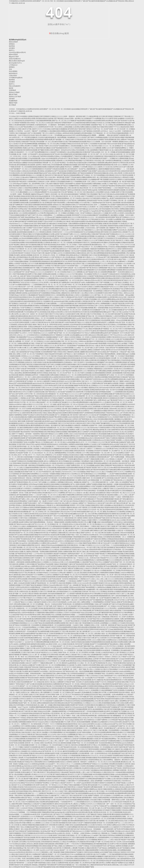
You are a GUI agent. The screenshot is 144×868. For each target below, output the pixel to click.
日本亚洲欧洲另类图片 (46, 430)
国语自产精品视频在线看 (26, 795)
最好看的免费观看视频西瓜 (55, 362)
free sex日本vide (36, 699)
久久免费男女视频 (98, 287)
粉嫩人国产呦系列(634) (18, 554)
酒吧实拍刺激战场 (42, 688)
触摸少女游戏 (113, 396)
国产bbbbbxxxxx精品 (51, 327)
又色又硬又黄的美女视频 (116, 137)
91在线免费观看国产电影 (48, 352)
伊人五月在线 (54, 388)
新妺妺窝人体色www (18, 324)
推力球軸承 (12, 105)
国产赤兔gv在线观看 (34, 352)
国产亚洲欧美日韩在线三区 (104, 240)
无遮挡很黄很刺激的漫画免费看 (64, 421)
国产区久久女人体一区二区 (41, 524)
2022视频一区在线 (94, 652)
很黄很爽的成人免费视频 (111, 770)
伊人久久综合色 (91, 415)
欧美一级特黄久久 (57, 728)
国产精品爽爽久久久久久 (52, 793)
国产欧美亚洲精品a (126, 299)
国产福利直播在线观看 (108, 541)
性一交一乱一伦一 (25, 617)
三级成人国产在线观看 (101, 604)
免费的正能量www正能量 (88, 127)
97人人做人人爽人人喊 (54, 741)
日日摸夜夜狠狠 (117, 812)
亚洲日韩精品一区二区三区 (74, 835)
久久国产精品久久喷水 (125, 396)
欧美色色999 (117, 280)
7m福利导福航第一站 (34, 501)
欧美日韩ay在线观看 (41, 196)
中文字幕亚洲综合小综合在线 (91, 160)
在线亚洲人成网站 (86, 350)
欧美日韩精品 (22, 749)
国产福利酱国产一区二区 (19, 169)
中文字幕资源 (40, 369)
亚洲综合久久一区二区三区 (89, 861)
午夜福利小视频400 (66, 507)
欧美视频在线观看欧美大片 (28, 789)
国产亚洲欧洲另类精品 (21, 482)
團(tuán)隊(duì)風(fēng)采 (17, 61)
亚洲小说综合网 (98, 409)
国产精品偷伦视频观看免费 (55, 251)
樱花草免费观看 (36, 425)
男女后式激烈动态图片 (80, 163)
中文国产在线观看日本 (97, 486)
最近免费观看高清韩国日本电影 (41, 619)
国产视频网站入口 (25, 655)
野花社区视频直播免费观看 (120, 133)
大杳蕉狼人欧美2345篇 (85, 556)
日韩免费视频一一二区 (104, 474)
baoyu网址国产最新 (80, 646)
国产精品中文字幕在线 (44, 686)
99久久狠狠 (26, 577)
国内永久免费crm (22, 404)
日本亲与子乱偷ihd (90, 331)
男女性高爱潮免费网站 (60, 629)
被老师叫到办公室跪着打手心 (122, 232)
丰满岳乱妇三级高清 (119, 852)
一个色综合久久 (81, 558)
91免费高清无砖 (74, 760)
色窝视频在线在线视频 (70, 165)
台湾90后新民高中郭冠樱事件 (61, 528)
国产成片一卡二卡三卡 (67, 476)
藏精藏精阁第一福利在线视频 (29, 200)
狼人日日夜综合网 (67, 858)
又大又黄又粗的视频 (92, 158)
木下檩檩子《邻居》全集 (71, 716)
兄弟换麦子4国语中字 (51, 627)
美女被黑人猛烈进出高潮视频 (23, 255)
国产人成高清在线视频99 (119, 596)
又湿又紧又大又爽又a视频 (118, 568)
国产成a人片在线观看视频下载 (125, 665)
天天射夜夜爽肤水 (65, 547)
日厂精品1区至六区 (58, 766)
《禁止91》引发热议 (50, 604)
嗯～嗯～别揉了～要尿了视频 (77, 669)
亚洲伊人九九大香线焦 (107, 459)
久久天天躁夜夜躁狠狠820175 (37, 169)
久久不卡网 (85, 453)
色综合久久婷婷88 (66, 762)
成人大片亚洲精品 (44, 442)
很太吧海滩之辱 (34, 171)
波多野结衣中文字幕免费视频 (123, 613)
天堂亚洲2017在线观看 (16, 528)
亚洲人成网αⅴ (85, 360)
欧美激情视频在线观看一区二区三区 (84, 154)
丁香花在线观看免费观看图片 (55, 360)
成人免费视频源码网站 (59, 453)
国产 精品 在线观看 (51, 568)
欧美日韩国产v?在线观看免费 (125, 398)
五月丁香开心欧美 (71, 795)
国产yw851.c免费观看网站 (87, 282)
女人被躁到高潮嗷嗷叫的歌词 (105, 169)
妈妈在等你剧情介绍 (126, 755)
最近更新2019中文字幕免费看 (91, 594)
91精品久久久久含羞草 (95, 167)
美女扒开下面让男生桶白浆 (27, 573)
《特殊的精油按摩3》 (36, 673)
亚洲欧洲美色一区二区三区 (102, 461)
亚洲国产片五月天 (100, 682)
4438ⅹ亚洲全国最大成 (97, 432)
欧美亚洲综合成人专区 (104, 753)
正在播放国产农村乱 (99, 350)
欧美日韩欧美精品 (49, 432)
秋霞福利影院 (73, 579)
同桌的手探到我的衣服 (22, 270)
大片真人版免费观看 (91, 150)
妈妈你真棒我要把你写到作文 (33, 301)
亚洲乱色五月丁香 (126, 224)
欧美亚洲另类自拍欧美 (73, 358)
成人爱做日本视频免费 (93, 329)
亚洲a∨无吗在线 (123, 581)
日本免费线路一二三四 (64, 581)
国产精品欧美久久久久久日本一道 (65, 236)
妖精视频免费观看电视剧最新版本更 (102, 165)
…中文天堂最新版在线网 (33, 812)
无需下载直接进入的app (61, 118)
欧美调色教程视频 (61, 577)
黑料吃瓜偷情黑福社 (125, 583)
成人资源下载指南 (41, 400)
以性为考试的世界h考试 (113, 171)
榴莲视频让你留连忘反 (25, 362)
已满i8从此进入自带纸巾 (71, 419)
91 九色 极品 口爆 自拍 (88, 493)
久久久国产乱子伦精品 (97, 806)
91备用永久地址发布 (82, 198)
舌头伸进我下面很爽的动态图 (18, 793)
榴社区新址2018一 (31, 676)
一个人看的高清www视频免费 (39, 270)
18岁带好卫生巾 (118, 167)
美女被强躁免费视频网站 (69, 608)
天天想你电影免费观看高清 (72, 861)
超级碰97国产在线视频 (51, 539)
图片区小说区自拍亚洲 (105, 280)
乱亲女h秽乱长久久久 (91, 613)
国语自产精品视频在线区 (50, 488)
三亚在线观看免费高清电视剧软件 (39, 261)
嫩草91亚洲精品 (101, 476)
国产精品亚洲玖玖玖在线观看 (81, 539)
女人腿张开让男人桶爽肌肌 (62, 211)
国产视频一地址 (107, 615)
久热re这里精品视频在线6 (74, 152)
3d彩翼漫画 (109, 751)
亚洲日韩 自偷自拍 (112, 671)
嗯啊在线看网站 (87, 177)
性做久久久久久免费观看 (93, 148)
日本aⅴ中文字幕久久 (102, 327)
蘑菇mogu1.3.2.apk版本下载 (92, 835)
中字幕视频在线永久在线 (50, 503)
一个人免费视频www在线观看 (62, 215)
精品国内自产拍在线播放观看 (56, 709)
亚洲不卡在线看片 (36, 558)
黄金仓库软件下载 (78, 264)
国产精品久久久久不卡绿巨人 (85, 734)
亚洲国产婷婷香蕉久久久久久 (94, 831)
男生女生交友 (65, 512)
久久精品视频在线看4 (54, 131)
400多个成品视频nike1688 (94, 770)
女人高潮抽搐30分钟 (106, 289)
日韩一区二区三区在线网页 (115, 453)
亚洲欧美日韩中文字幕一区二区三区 (116, 402)
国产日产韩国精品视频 (85, 774)
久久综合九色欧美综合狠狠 (52, 341)
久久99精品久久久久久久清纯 (92, 703)
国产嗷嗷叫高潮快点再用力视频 (48, 150)
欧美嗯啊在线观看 (59, 623)
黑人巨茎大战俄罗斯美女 (112, 430)
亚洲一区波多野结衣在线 (45, 814)
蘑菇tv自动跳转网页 (124, 470)
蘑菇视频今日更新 (92, 739)
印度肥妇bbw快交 (22, 207)
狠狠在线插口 (83, 261)
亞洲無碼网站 (97, 615)
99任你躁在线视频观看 (55, 594)
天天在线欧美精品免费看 (17, 242)
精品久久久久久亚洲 (74, 217)
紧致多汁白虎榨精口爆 (25, 516)
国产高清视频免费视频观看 (95, 621)
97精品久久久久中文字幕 (99, 442)
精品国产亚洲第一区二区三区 (27, 453)
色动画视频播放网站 (45, 497)
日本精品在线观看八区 (101, 396)
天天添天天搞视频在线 (28, 833)
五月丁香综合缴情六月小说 (88, 570)
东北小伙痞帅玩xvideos (35, 751)
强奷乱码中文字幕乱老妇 (53, 175)
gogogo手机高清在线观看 (83, 680)
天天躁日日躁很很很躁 (27, 400)
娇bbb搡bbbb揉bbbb (22, 316)
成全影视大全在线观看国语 (65, 463)
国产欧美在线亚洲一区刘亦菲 (59, 579)
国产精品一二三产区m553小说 (36, 554)
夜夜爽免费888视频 (29, 505)
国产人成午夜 (118, 728)
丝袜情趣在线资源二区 (123, 688)
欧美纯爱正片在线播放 (49, 207)
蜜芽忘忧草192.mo (41, 566)
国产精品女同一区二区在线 (71, 684)
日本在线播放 (129, 549)
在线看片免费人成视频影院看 (125, 388)
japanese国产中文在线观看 (67, 659)
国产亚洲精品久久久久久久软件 (47, 589)
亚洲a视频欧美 (87, 692)
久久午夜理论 (18, 131)
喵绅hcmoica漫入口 (96, 724)
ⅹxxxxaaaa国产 (50, 764)
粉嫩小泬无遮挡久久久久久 (86, 240)
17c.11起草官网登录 (15, 251)
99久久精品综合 (77, 423)
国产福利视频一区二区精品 (61, 139)
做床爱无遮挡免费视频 (87, 837)
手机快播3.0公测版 (84, 848)
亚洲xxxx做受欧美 (39, 249)
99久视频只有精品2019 (38, 711)
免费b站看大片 (46, 528)
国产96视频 (112, 182)
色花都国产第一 (93, 425)
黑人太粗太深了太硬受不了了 (86, 449)
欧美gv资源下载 (48, 831)
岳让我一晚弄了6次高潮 (39, 251)
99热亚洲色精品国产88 (39, 409)
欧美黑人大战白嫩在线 (51, 282)
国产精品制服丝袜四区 (60, 148)
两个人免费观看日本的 (111, 322)
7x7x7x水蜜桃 (93, 488)
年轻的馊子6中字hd (80, 491)
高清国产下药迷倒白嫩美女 (73, 177)
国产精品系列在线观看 (98, 470)
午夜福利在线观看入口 (83, 179)
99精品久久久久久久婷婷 (59, 116)
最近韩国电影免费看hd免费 (44, 139)
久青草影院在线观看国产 (78, 673)
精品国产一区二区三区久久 (65, 646)
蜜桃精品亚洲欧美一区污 (50, 625)
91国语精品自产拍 (52, 758)
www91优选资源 (73, 417)
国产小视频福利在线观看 (88, 823)
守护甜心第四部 (69, 617)
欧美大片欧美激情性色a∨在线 (125, 274)
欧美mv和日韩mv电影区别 (24, 768)
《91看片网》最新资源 (107, 625)
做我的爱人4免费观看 (81, 425)
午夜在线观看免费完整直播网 (36, 209)
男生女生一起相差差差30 (124, 661)
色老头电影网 (38, 423)
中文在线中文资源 (86, 287)
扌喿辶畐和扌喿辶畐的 (16, 276)
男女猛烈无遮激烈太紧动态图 (22, 537)
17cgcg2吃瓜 (94, 211)
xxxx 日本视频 (101, 570)
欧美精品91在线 (104, 861)
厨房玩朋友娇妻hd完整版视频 (87, 627)
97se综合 (99, 123)
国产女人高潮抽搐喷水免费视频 (62, 816)
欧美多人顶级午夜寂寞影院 (45, 287)
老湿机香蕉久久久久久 (28, 816)
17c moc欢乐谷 (107, 167)
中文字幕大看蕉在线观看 (78, 512)
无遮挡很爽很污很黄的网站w (41, 697)
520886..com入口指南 (94, 640)
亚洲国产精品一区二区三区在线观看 (83, 743)
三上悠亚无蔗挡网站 (119, 316)
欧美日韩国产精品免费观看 (86, 587)
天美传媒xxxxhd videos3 (122, 831)
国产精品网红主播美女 (18, 245)
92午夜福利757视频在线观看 (112, 810)
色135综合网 (79, 476)
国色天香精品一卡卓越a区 (101, 446)
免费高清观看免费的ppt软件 (99, 333)
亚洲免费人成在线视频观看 (114, 373)
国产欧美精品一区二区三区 (47, 669)
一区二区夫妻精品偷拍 (49, 558)
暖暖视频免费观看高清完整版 (48, 264)
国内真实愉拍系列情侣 (70, 724)
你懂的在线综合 (81, 253)
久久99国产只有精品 (82, 846)
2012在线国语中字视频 (21, 673)
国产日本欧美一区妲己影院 (104, 348)
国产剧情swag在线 (91, 190)
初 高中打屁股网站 (90, 476)
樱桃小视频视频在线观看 (98, 671)
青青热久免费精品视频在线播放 (124, 209)
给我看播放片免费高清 (43, 737)
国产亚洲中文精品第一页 (68, 268)
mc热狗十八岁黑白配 (25, 730)
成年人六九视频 (103, 213)
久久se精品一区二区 (80, 348)
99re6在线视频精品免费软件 (30, 238)
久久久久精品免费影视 (50, 556)
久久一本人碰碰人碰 (52, 404)
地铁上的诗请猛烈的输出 (20, 257)
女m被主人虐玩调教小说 (50, 598)
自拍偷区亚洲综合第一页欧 (20, 478)
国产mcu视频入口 (48, 320)
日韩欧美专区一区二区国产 (118, 617)
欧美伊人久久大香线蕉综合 (86, 371)
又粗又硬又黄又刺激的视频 (112, 709)
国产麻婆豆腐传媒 (75, 798)
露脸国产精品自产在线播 (114, 552)
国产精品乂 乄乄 (30, 798)
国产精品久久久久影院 (82, 322)
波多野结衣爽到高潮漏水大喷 (70, 364)
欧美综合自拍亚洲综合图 (80, 812)
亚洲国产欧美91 (85, 470)
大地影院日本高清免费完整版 (91, 665)
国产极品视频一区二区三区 (52, 367)
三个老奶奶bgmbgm (96, 203)
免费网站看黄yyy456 (113, 299)
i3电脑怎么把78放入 (29, 148)
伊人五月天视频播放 (91, 840)
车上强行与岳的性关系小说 (59, 800)
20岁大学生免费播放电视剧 (125, 758)
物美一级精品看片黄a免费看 (84, 726)
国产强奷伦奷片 (118, 240)
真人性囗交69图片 (128, 432)
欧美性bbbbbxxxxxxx (78, 547)
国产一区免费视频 (41, 131)
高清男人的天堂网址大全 (22, 842)
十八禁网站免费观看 (28, 259)
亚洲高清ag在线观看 (38, 764)
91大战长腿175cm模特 (74, 665)
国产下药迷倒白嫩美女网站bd (73, 459)
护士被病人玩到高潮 (72, 570)
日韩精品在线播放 (79, 858)
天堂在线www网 (14, 806)
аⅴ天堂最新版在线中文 (102, 417)
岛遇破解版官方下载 (82, 676)
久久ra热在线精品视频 (38, 486)
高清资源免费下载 (17, 432)
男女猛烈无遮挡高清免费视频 (52, 329)
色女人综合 (93, 419)
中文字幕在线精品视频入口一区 (26, 850)
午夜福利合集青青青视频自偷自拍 (79, 226)
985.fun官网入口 (114, 213)
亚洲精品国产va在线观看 (43, 816)
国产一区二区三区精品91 (35, 341)
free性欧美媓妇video (101, 766)
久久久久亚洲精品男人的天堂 (118, 560)
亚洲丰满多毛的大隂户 (73, 829)
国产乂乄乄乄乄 (93, 631)
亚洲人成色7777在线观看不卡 (86, 196)
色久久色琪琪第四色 (35, 320)
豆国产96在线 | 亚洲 (119, 768)
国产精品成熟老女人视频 (115, 644)
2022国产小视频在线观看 (91, 459)
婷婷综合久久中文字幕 (18, 598)
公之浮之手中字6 (109, 646)
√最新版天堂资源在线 (77, 320)
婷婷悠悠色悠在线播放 (73, 678)
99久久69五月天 (53, 602)
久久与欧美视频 (110, 236)
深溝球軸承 (12, 90)
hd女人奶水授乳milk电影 (116, 295)
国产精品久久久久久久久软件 (39, 755)
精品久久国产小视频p (54, 768)
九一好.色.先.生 (102, 755)
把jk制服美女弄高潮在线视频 (83, 133)
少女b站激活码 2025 (79, 499)
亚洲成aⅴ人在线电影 (91, 833)
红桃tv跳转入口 (46, 549)
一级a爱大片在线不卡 (48, 501)
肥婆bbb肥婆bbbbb (52, 707)
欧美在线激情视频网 (83, 722)
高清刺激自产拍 (118, 289)
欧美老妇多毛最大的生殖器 (45, 720)
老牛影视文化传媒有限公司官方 (111, 594)
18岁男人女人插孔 (20, 314)
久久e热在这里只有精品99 (52, 123)
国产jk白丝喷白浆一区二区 (93, 421)
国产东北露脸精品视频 (71, 766)
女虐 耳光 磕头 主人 (98, 808)
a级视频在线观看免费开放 (121, 751)
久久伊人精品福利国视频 (71, 562)
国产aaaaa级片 (85, 211)
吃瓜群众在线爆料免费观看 (124, 276)
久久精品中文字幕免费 (90, 568)
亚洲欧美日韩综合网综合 (36, 753)
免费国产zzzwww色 (118, 230)
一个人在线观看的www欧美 (28, 814)
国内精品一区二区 (118, 615)
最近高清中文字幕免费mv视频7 (76, 478)
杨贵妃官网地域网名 (20, 501)
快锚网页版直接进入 (56, 861)
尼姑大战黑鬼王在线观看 (36, 476)
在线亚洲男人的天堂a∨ (100, 131)
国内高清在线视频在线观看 (47, 160)
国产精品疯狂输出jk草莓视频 (85, 236)
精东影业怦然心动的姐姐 (21, 320)
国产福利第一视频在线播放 (25, 291)
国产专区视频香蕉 (96, 600)
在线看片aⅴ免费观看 (115, 219)
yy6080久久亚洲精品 (33, 339)
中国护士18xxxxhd (50, 146)
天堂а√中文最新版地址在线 (30, 802)
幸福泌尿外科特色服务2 (56, 354)
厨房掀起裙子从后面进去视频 (64, 451)
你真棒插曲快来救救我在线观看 (42, 205)
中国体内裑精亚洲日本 (110, 156)
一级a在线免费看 (22, 476)
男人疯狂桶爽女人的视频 (116, 215)
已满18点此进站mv (92, 139)
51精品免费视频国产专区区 (109, 522)
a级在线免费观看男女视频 (117, 816)
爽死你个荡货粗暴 (70, 488)
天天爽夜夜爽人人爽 (45, 852)
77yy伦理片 (119, 486)
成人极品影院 (33, 591)
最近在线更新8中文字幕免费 (27, 720)
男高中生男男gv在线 (20, 209)
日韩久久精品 (13, 720)
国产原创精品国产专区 (16, 329)
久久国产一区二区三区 (24, 486)
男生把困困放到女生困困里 (111, 619)
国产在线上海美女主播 (52, 173)
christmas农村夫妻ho (116, 722)
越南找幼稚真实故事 (30, 596)
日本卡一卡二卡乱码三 (35, 455)
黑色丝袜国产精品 (90, 516)
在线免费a (50, 156)
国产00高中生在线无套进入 (89, 497)
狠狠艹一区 (116, 272)
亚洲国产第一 (75, 211)
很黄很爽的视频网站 (78, 791)
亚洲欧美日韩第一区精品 (25, 327)
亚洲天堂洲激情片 (45, 116)
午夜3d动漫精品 (72, 699)
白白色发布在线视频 (45, 848)
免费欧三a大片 (106, 148)
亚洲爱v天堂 (110, 337)
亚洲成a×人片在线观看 (112, 795)
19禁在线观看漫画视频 (65, 537)
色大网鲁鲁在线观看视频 (123, 211)
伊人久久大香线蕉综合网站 (77, 148)
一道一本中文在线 (74, 280)
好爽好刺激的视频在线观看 (61, 705)
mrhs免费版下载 (32, 442)
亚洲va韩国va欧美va (72, 255)
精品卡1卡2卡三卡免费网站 (57, 493)
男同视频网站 (40, 465)
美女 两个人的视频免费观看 (59, 840)
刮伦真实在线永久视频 (76, 455)
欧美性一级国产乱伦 (60, 699)
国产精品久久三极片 (71, 354)
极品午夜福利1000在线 (78, 541)
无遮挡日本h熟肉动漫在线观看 (80, 642)
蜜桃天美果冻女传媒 (111, 686)
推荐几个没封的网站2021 (88, 362)
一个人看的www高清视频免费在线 (83, 560)
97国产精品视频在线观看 (36, 358)
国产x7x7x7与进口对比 (50, 537)
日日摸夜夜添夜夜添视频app (95, 686)
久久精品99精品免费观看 (30, 188)
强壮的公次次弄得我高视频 (37, 440)
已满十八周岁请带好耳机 (82, 600)
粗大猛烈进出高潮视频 (53, 209)
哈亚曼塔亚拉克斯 (109, 276)
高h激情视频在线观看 (109, 703)
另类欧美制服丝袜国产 (55, 457)
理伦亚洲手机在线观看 (47, 415)
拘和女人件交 (82, 718)
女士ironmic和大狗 (85, 583)
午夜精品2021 (33, 669)
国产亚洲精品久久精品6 (90, 213)
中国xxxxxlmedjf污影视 (114, 144)
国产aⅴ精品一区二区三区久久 (49, 495)
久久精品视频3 (84, 295)
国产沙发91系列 (108, 503)
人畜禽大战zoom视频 (71, 856)
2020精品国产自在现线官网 (115, 345)
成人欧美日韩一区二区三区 (122, 154)
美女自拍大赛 (66, 289)
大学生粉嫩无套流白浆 (47, 268)
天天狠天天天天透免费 (45, 591)
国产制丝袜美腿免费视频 (24, 306)
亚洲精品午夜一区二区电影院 (59, 524)
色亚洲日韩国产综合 (78, 613)
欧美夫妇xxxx (48, 648)
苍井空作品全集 (35, 842)
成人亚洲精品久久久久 (96, 385)
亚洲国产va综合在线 (98, 171)
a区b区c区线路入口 (53, 507)
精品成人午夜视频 (76, 257)
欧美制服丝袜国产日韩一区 (34, 739)
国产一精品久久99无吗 (68, 337)
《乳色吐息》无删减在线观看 (55, 522)
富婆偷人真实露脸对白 (47, 171)
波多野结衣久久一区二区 (22, 377)
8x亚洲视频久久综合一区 (74, 213)
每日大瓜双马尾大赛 (92, 821)
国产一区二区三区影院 (36, 512)
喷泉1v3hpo (56, 371)
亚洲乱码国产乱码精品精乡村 (29, 470)
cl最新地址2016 (93, 388)
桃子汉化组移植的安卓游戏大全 (112, 585)
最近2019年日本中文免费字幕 (38, 316)
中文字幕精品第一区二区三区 (102, 133)
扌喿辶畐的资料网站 (34, 184)
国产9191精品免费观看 (43, 379)
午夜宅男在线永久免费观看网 (115, 705)
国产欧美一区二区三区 (72, 373)
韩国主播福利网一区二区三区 (84, 396)
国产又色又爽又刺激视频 (125, 707)
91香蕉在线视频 (60, 358)
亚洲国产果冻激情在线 (22, 539)
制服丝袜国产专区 (96, 436)
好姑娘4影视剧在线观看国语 (125, 772)
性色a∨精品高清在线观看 (85, 699)
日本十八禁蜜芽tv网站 (94, 383)
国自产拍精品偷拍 (111, 470)
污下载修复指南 (40, 613)
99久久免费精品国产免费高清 (38, 854)
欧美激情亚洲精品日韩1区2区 (100, 324)
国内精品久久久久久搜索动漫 (104, 524)
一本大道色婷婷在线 (101, 217)
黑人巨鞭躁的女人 (48, 455)
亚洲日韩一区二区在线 (32, 743)
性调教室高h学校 (102, 247)
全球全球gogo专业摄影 (20, 184)
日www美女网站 (54, 585)
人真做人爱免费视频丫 (97, 781)
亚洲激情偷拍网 (101, 457)
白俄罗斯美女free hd (96, 404)
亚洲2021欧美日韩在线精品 (44, 179)
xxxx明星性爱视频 (67, 348)
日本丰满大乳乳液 (20, 419)
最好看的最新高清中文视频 (52, 608)
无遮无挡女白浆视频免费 (78, 745)
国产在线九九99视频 (54, 364)
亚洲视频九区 (126, 846)
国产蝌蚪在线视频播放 (76, 589)
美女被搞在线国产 (126, 650)
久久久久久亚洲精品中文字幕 (55, 291)
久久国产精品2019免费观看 (69, 371)
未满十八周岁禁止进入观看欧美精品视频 (63, 259)
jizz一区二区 (50, 745)
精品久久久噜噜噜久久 (44, 562)
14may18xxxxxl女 (14, 783)
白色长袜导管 (57, 848)
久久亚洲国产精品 (46, 610)
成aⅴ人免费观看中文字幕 (61, 682)
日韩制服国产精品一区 (101, 673)
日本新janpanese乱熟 (123, 436)
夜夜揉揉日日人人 (99, 402)
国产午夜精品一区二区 (88, 175)
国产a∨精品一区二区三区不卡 (116, 375)
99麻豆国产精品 (16, 259)
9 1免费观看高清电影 (120, 362)
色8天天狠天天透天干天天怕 (50, 314)
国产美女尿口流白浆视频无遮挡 (62, 154)
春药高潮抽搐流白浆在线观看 (26, 165)
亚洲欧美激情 (114, 301)
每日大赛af (86, 257)
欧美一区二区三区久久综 (61, 427)
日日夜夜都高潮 (45, 856)
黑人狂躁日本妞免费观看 (22, 682)
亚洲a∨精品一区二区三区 (57, 373)
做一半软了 (102, 631)
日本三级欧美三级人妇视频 (120, 749)
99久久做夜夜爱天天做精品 (48, 381)
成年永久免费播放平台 (54, 575)
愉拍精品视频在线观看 (39, 167)
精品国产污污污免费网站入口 (37, 575)
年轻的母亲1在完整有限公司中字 (32, 463)
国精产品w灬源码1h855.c (95, 646)
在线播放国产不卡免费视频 (92, 118)
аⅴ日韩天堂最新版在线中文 (77, 232)
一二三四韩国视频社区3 (37, 285)
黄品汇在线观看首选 (96, 156)
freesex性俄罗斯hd (30, 615)
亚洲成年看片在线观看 (45, 427)
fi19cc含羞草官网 (78, 392)
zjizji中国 (127, 371)
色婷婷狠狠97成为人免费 (93, 400)
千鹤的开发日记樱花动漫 (82, 156)
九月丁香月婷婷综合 (74, 695)
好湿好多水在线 (74, 470)
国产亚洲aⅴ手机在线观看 (104, 516)
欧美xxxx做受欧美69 (55, 377)
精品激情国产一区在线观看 (32, 528)
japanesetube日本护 (69, 135)
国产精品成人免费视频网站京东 (109, 848)
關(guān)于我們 (14, 57)
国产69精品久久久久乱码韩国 (98, 764)
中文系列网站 (58, 221)
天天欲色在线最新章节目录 (98, 846)
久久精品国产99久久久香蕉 (78, 655)
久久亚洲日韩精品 (122, 640)
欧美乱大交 (89, 819)
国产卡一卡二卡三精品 (49, 646)
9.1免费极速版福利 (31, 526)
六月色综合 (111, 247)
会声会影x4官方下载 (64, 158)
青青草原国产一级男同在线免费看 (59, 640)
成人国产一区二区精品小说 (76, 819)
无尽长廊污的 (112, 259)
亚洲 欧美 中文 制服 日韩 (87, 417)
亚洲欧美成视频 (129, 554)
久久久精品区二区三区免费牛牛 (64, 680)
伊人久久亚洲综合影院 (95, 802)
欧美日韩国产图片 (68, 377)
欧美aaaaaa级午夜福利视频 (97, 343)
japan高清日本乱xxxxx (125, 488)
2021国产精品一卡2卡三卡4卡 (119, 245)
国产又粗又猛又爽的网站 (67, 438)
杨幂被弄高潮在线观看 (38, 644)
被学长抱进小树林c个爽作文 (33, 324)
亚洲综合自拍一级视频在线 (73, 482)
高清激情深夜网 (50, 577)
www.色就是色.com (73, 287)
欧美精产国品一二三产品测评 (79, 266)
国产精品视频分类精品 (18, 196)
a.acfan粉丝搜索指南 (121, 774)
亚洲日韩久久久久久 (87, 217)
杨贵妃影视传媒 (79, 421)
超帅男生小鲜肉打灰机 (43, 165)
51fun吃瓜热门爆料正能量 (17, 421)
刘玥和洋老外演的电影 (97, 495)
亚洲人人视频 (102, 488)
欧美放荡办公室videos (118, 787)
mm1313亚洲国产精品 (69, 440)
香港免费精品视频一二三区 (59, 621)
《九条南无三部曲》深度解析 (81, 625)
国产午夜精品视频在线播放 (20, 261)
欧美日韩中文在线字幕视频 (57, 781)
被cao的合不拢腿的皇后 (30, 177)
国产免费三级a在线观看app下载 (28, 217)
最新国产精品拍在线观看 (84, 184)
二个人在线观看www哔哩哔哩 (79, 764)
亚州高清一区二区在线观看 (105, 823)
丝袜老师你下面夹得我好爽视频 (33, 432)
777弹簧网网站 (78, 182)
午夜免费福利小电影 (41, 354)
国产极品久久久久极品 (25, 602)
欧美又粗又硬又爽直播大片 (90, 434)
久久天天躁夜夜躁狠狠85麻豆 (113, 367)
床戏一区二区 (107, 812)
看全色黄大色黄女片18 (91, 285)
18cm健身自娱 (99, 236)
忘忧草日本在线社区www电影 (42, 766)
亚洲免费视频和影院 (96, 312)
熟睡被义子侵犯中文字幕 (27, 648)
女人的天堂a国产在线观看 (63, 392)
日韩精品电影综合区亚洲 (19, 480)
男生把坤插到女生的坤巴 (52, 476)
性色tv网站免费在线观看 (93, 221)
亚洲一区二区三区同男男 (80, 652)
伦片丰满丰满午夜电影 (106, 116)
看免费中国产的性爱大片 (78, 705)
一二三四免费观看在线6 (119, 392)
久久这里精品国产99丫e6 (19, 272)
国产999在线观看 (30, 369)
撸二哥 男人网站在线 (55, 196)
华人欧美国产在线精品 (58, 379)
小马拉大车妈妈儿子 (83, 509)
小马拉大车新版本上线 (101, 776)
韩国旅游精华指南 (114, 377)
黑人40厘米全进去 (22, 591)
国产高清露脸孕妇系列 (105, 444)
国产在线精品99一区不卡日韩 (118, 333)
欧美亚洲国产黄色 (113, 217)
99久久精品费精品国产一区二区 (67, 240)
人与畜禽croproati (27, 224)
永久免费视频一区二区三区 (49, 308)
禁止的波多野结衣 (28, 121)
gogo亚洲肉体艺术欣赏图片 (90, 783)
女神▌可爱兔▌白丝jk (93, 522)
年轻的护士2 (33, 371)
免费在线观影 (54, 375)
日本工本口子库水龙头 (116, 327)
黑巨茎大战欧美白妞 (42, 837)
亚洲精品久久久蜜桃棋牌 (46, 278)
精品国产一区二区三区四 (51, 438)
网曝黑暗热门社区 (18, 282)
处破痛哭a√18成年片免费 (79, 398)
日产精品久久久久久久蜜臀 (30, 581)
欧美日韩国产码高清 (111, 293)
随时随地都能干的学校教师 (25, 125)
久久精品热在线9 (123, 127)
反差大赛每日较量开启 (41, 224)
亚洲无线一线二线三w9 (61, 713)
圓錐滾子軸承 (13, 103)
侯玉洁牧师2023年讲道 (114, 476)
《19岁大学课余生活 (23, 135)
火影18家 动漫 (66, 409)
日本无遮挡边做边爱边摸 (27, 690)
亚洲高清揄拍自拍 (93, 261)
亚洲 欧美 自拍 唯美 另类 (81, 598)
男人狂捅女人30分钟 (100, 726)
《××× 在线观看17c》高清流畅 (73, 650)
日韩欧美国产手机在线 (28, 142)
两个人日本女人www (73, 230)
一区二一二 (106, 245)
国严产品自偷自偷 (60, 171)
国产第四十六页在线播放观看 (20, 219)
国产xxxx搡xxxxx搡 (20, 348)
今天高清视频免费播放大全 (56, 732)
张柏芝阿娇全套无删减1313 (44, 148)
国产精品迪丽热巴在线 (48, 867)
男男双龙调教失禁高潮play (104, 278)
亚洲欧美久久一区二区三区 (97, 762)
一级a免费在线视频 (35, 646)
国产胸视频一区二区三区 (70, 575)
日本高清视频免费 (56, 165)
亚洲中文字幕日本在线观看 (124, 192)
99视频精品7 (84, 186)
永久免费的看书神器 (62, 863)
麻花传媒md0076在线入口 (81, 207)
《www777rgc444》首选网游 (26, 707)
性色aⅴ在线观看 (50, 819)
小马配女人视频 (128, 240)
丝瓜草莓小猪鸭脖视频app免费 (76, 686)
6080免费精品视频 (106, 394)
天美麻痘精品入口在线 (29, 804)
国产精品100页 (87, 430)
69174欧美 (67, 221)
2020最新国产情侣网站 (42, 783)
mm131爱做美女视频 (58, 497)
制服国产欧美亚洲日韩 (81, 385)
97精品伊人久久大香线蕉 (34, 598)
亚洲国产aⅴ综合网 (40, 350)
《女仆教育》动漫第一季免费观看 (19, 194)
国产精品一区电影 (34, 343)
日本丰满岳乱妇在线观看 (59, 737)
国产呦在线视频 (109, 831)
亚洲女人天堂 (95, 625)
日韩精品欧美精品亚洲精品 (115, 539)
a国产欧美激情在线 (99, 663)
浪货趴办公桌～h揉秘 (28, 692)
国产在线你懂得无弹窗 (38, 310)
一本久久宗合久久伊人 (62, 764)
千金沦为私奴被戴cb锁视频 (84, 308)
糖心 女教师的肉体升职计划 (103, 716)
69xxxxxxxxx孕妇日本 (86, 356)
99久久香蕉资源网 (36, 762)
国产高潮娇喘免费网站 (119, 148)
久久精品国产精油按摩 (82, 787)
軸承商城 (12, 46)
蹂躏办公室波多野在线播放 (112, 242)
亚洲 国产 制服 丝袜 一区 (118, 636)
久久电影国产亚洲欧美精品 (95, 276)
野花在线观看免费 (33, 480)
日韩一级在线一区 (36, 560)
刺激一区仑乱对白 (67, 400)
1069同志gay (67, 648)
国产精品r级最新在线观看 (112, 808)
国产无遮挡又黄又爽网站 (98, 539)
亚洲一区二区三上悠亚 (53, 436)
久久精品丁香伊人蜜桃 (64, 791)
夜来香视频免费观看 (61, 226)
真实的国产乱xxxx (39, 600)
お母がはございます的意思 (25, 335)
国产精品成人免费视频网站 (77, 200)
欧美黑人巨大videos (56, 676)
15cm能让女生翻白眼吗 (111, 385)
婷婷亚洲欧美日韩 (92, 705)
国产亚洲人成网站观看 (36, 398)
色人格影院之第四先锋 (31, 552)
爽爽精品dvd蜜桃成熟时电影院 (71, 131)
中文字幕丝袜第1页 (104, 497)
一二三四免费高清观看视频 (84, 615)
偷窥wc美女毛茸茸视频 (16, 705)
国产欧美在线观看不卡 (80, 779)
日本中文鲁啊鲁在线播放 (28, 726)
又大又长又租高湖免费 (113, 762)
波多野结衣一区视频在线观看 (40, 375)
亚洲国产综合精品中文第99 (31, 415)
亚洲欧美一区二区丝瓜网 (56, 749)
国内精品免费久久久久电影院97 (109, 827)
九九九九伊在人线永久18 (55, 734)
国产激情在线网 (24, 474)
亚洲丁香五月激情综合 (87, 720)
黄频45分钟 (42, 634)
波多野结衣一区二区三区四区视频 (104, 819)
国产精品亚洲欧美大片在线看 (77, 621)
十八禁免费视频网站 (97, 602)
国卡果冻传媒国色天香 (106, 209)
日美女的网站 (24, 753)
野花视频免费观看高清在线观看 (100, 642)
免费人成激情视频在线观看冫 (45, 798)
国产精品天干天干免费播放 (62, 814)
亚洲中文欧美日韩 (47, 699)
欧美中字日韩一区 (51, 127)
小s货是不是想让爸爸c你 (79, 619)
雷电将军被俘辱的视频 (74, 160)
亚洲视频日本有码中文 (110, 179)
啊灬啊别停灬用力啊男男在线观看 (61, 697)
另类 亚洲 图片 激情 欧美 (77, 415)
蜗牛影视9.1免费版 (107, 221)
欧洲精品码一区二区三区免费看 (87, 354)
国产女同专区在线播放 (55, 566)
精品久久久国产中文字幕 (53, 310)
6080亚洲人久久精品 (59, 842)
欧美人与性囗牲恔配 (28, 861)
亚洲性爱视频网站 (82, 488)
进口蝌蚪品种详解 (18, 221)
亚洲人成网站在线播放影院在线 (43, 703)
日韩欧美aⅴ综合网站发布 (90, 535)
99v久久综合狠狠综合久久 (123, 528)
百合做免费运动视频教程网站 (89, 364)
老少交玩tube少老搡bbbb (117, 261)
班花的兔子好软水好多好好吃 (27, 787)
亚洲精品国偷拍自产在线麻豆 (74, 852)
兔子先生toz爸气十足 (107, 543)
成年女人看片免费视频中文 (44, 692)
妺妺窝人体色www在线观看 (123, 533)
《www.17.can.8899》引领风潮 (118, 131)
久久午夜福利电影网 (74, 755)
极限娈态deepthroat (51, 541)
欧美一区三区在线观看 (94, 478)
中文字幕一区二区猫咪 (47, 491)
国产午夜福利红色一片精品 (115, 352)
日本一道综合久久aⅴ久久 (82, 690)
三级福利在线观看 (15, 356)
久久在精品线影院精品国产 (93, 264)
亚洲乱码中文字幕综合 (50, 398)
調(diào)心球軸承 (14, 92)
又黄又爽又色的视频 (106, 547)
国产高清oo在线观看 (18, 743)
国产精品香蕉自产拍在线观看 (44, 564)
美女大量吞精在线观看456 (56, 688)
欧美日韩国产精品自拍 (25, 364)
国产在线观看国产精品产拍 (69, 793)
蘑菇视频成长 (104, 255)
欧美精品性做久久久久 (102, 608)
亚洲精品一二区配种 (89, 526)
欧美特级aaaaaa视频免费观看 (25, 139)
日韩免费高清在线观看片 (116, 764)
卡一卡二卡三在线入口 (18, 467)
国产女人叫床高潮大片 (102, 638)
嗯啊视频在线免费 (17, 596)
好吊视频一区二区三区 (86, 634)
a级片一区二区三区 (56, 442)
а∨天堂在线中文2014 (82, 404)
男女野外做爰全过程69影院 (21, 558)
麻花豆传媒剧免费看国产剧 (29, 634)
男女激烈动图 (102, 144)
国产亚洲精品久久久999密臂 (31, 308)
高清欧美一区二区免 (96, 207)
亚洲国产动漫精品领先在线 (119, 205)
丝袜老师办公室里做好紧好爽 (33, 329)
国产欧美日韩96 (99, 699)
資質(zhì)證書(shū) (15, 59)
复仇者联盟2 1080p (84, 566)
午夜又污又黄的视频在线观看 (53, 247)
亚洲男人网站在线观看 (43, 615)
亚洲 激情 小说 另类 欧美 (59, 194)
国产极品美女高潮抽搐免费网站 (71, 175)
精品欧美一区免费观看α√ (112, 650)
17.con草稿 (46, 266)
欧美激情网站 (61, 295)
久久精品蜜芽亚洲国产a (26, 636)
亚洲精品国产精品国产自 (50, 411)
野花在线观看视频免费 (127, 791)
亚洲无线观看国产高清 (20, 442)
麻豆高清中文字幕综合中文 (117, 856)
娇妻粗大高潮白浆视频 (37, 541)
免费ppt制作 (108, 163)
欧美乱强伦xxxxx (86, 829)
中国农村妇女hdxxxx (112, 413)
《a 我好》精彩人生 (115, 482)
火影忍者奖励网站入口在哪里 (37, 543)
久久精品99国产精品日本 (88, 562)
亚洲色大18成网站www (108, 640)
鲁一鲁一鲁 (120, 182)
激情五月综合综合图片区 (62, 804)
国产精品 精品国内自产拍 (107, 211)
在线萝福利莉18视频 (68, 615)
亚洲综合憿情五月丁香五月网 (59, 631)
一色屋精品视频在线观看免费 (48, 552)
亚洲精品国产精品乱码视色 (113, 465)
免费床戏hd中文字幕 (33, 491)
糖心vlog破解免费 (89, 589)
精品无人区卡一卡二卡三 (83, 442)
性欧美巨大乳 (82, 522)
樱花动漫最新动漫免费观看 (106, 528)
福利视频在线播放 (91, 758)
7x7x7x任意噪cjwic (15, 844)
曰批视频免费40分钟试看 (70, 486)
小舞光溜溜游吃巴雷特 (68, 205)
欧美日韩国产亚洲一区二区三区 (31, 472)
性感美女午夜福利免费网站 (20, 484)
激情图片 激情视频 (61, 819)
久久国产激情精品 (87, 131)
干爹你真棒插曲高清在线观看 (77, 142)
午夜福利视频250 (87, 623)
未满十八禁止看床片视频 (49, 184)
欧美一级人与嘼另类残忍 (100, 177)
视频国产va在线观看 (65, 398)
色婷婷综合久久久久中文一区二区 (62, 636)
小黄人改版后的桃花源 (102, 589)
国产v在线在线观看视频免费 (23, 383)
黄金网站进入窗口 (79, 400)
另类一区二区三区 (67, 341)
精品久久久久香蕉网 (93, 142)
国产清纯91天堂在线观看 (32, 276)
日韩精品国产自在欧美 (114, 682)
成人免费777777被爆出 (16, 434)
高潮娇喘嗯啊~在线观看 (29, 331)
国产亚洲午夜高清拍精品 (49, 245)
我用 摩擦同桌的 (38, 516)
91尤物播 (21, 640)
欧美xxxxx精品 (58, 833)
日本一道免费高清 (83, 310)
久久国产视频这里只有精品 (93, 814)
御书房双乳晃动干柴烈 (75, 129)
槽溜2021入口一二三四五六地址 (108, 840)
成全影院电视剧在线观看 (24, 232)
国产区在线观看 (82, 406)
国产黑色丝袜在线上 (46, 238)
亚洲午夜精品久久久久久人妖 (82, 667)
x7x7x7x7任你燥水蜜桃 (58, 726)
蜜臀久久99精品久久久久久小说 (79, 427)
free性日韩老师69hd (74, 312)
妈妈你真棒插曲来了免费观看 (76, 194)
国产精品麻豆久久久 (66, 402)
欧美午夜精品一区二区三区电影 (67, 245)
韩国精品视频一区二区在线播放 (100, 480)
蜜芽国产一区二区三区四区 (28, 686)
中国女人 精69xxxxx (124, 293)
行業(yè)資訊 (13, 75)
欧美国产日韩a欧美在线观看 (55, 169)
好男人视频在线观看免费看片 (90, 850)
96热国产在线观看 (113, 755)
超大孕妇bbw (74, 501)
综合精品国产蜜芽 (43, 789)
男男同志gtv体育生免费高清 (52, 739)
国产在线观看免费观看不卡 (29, 280)
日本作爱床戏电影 (114, 791)
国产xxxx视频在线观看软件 (21, 285)
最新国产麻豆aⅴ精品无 (70, 566)
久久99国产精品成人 (52, 531)
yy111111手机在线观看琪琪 (122, 423)
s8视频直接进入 (98, 369)
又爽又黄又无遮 (84, 314)
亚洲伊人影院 (28, 695)
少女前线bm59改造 (42, 573)
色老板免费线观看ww (125, 484)
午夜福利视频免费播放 (88, 278)
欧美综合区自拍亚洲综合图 (70, 776)
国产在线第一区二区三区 (114, 129)
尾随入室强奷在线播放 (41, 770)
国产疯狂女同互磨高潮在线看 (24, 318)
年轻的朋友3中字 (111, 238)
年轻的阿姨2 (26, 560)
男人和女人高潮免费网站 (44, 215)
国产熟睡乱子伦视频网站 (101, 816)
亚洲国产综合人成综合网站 (99, 226)
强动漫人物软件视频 (68, 730)
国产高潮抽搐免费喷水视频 (46, 499)
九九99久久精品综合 (81, 219)
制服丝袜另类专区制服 (87, 842)
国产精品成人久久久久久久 (36, 272)
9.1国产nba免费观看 (108, 713)
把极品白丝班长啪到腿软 (29, 728)
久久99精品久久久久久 (64, 274)
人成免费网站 (15, 726)
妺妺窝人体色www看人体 (112, 409)
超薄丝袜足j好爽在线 (23, 459)
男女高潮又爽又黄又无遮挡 (124, 427)
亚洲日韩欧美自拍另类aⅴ (74, 661)
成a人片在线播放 (107, 472)
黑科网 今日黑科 (123, 173)
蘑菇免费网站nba (36, 638)
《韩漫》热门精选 (128, 266)
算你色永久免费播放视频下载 (101, 268)
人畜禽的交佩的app (122, 354)
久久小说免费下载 (50, 333)
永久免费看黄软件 (42, 781)
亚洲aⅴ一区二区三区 (102, 577)
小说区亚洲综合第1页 (124, 676)
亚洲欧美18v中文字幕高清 (120, 587)
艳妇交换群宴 (47, 673)
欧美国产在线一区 (106, 390)
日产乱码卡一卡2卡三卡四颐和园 (52, 724)
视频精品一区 (69, 251)
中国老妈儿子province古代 (63, 472)
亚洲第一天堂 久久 (105, 648)
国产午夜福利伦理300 (59, 678)
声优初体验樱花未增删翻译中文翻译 (97, 856)
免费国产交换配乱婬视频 (94, 484)
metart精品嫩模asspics (76, 335)
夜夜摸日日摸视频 (45, 678)
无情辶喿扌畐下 (69, 491)
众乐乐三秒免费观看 (94, 406)
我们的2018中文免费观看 (73, 278)
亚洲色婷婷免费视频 (31, 846)
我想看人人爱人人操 (82, 772)
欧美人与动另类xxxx (124, 781)
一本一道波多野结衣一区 (26, 770)
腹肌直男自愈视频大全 (96, 266)
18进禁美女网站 (85, 234)
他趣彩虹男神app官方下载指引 (41, 194)
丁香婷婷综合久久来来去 (94, 503)
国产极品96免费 (118, 547)
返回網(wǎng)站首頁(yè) (18, 40)
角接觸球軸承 (13, 101)
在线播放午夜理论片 (93, 274)
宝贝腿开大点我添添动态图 (36, 392)
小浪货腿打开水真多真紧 (26, 709)
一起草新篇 (118, 266)
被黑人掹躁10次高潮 (97, 367)
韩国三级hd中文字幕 (25, 129)
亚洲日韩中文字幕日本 (24, 430)
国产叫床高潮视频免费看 (61, 831)
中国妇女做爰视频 (74, 785)
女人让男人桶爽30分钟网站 (35, 348)
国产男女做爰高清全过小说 (80, 289)
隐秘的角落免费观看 (32, 467)
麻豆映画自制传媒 (106, 455)
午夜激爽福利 (71, 137)
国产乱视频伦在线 (77, 568)
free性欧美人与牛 (100, 825)
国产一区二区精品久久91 (112, 606)
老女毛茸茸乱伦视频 (110, 581)
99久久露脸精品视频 (122, 158)
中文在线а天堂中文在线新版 (18, 116)
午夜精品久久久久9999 (37, 577)
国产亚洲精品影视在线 (18, 385)
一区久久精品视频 (80, 865)
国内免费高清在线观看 (30, 150)
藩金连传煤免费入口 (99, 501)
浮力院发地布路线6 (96, 810)
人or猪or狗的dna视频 (72, 203)
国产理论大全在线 (104, 568)
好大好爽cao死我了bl (55, 234)
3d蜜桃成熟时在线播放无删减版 (110, 573)
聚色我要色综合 (96, 245)
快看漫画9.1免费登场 (67, 554)
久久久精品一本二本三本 (84, 663)
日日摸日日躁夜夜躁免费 (54, 440)
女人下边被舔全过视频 (115, 833)
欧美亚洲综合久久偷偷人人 (27, 179)
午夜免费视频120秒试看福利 (105, 175)
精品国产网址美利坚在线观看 (58, 417)
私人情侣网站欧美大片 (34, 716)
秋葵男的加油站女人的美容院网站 (57, 444)
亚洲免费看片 (95, 690)
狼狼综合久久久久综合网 (103, 449)
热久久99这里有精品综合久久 (38, 661)
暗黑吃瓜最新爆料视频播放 (38, 507)
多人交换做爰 (22, 751)
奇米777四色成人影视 (23, 718)
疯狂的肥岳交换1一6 (64, 276)
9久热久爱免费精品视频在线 (52, 289)
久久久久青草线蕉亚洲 (109, 264)
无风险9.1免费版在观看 (65, 552)
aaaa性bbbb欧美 (32, 293)
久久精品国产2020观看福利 (57, 152)
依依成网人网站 (64, 655)
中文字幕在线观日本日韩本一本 (98, 219)
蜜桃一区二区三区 (89, 524)
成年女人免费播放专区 (51, 461)
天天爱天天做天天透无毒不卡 (96, 238)
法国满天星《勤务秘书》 (80, 762)
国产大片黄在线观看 (34, 133)
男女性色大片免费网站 (93, 318)
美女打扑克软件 (30, 388)
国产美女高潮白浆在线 (43, 800)
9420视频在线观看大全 (102, 297)
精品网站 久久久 (120, 207)
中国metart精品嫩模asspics (72, 514)
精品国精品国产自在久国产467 (121, 753)
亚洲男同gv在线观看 (86, 409)
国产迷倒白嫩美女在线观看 (110, 383)
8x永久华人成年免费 (121, 697)
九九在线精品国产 (113, 726)
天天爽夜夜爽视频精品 (86, 844)
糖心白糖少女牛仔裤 (92, 791)
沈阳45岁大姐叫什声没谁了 (109, 318)
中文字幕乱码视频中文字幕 (86, 608)
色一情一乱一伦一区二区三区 (55, 285)
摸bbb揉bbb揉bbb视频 (78, 316)
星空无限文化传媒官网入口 (89, 358)
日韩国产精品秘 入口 (122, 783)
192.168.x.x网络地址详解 (89, 528)
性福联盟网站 (64, 760)
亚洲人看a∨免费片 (64, 503)
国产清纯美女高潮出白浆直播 (38, 493)
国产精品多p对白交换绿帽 (81, 741)
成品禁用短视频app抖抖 (84, 135)
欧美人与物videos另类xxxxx (89, 280)
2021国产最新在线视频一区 (85, 732)
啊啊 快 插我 (77, 638)
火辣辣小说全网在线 (46, 743)
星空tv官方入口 (72, 774)
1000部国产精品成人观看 (112, 602)
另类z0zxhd (93, 427)
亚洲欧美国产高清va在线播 (92, 152)
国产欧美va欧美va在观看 (125, 718)
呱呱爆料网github (39, 173)
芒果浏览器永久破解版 (20, 163)
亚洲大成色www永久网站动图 (94, 335)
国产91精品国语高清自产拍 (120, 198)
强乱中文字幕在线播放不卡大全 (113, 669)
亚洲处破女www (50, 383)
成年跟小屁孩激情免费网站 (29, 278)
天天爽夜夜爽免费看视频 (41, 642)
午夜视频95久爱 (48, 301)
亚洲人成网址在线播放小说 (61, 673)
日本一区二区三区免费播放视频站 (55, 665)
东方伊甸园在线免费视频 (40, 234)
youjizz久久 (27, 764)
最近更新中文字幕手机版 (121, 278)
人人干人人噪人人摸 (124, 495)
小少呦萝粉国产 (88, 379)
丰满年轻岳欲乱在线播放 (91, 852)
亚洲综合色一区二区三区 (69, 310)
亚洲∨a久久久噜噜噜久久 (122, 165)
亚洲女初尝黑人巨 (17, 173)
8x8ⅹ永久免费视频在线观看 (51, 762)
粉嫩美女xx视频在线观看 (126, 385)
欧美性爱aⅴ (84, 760)
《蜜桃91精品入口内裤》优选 (120, 800)
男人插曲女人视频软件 (44, 371)
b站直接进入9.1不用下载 (19, 367)
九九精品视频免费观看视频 (43, 121)
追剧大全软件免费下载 (108, 665)
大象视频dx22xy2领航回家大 (123, 419)
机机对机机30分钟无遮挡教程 (73, 728)
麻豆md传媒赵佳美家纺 (71, 356)
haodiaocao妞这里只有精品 (44, 821)
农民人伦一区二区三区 (123, 598)
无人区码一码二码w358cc (90, 146)
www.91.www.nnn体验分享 (120, 520)
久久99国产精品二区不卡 (115, 184)
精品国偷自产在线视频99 (77, 345)
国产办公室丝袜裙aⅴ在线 (42, 312)
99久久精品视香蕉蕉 (25, 697)
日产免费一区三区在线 (102, 842)
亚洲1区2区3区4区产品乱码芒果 (37, 749)
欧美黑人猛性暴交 (51, 369)
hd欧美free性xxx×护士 (20, 392)
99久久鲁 (125, 728)
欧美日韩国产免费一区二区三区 (57, 695)
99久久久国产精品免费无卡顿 (67, 556)
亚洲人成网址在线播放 (65, 343)
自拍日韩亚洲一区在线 (111, 369)
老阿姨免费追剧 (84, 781)
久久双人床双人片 (112, 364)
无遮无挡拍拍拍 (28, 173)
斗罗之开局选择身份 (112, 627)
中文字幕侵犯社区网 (47, 451)
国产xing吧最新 (84, 394)
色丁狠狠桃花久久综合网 (46, 200)
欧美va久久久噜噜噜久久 (97, 751)
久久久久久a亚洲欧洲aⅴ (42, 840)
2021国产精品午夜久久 (94, 619)
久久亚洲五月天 (16, 144)
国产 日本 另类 (78, 526)
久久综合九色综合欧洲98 (120, 196)
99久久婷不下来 (128, 327)
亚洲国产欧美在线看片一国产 (32, 503)
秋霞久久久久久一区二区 (106, 146)
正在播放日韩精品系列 (91, 505)
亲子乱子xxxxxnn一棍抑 (80, 343)
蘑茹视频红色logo (91, 617)
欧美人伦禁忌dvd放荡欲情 (26, 613)
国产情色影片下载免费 (78, 158)
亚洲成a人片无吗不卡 (64, 613)
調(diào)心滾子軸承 (15, 97)
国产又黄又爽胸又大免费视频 (125, 526)
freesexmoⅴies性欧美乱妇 (17, 852)
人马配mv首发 (29, 423)
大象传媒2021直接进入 (40, 602)
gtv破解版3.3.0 (122, 118)
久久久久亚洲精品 (101, 591)
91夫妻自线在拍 (97, 438)
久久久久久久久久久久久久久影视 (41, 835)
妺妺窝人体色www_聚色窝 (30, 844)
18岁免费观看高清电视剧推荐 (119, 446)
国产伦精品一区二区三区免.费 (74, 285)
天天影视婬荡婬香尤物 (91, 392)
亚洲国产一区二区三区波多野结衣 (58, 854)
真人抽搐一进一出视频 (45, 705)
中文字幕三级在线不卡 (40, 695)
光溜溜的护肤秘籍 (33, 116)
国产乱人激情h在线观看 (78, 484)
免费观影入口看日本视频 (27, 564)
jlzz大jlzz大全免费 (116, 268)
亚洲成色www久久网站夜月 (44, 505)
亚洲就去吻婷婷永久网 (81, 457)
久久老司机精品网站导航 (62, 320)
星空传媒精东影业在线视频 (105, 331)
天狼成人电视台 (47, 413)
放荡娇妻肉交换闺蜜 (64, 625)
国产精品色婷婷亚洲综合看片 (82, 564)
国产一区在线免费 (29, 631)
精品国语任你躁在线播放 (51, 484)
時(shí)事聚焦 (13, 71)
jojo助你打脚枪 (99, 465)
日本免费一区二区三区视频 (119, 358)
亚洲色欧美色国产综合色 (94, 200)
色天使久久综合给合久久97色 (34, 282)
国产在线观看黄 (81, 739)
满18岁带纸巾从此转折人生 (113, 432)
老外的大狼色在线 (84, 367)
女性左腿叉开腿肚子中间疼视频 (100, 800)
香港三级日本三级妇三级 (80, 552)
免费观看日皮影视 (21, 293)
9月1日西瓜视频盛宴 (125, 491)
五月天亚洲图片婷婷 (94, 507)
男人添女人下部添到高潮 (113, 663)
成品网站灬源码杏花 (41, 858)
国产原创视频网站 (102, 415)
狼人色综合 (67, 833)
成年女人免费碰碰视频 (102, 303)
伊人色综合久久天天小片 (26, 350)
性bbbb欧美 (70, 644)
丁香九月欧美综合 (122, 739)
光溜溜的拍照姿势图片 (40, 364)
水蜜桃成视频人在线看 (99, 184)
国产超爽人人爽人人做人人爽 (28, 499)
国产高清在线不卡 (124, 121)
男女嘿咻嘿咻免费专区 (68, 436)
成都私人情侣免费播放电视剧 (121, 850)
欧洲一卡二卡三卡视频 (66, 390)
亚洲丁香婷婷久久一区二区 (62, 606)
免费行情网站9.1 (95, 531)
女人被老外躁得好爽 (26, 413)
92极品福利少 (53, 224)
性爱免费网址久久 (36, 474)
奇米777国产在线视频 (102, 282)
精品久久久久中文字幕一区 (37, 404)
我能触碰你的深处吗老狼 (61, 449)
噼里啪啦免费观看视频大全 (68, 480)
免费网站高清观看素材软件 (39, 810)
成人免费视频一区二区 (20, 341)
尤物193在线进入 (26, 732)
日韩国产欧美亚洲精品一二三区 (107, 188)
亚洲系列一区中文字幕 (60, 238)
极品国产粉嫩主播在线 (31, 779)
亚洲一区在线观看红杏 (34, 625)
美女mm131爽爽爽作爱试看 (107, 661)
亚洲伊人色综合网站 (126, 213)
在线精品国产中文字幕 (56, 514)
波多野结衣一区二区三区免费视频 (60, 789)
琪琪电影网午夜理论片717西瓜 (80, 806)
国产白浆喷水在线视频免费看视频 (29, 610)
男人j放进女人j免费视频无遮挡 (21, 644)
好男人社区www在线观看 (126, 842)
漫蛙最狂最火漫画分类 (20, 575)
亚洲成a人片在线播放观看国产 (64, 156)
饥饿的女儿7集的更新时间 (103, 684)
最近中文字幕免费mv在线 (42, 621)
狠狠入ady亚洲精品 (55, 810)
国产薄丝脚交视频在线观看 (52, 776)
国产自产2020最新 (128, 310)
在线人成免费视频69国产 (95, 655)
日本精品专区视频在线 (104, 316)
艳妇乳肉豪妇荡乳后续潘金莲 (31, 390)
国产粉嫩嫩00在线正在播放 (54, 657)
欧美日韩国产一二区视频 (107, 158)
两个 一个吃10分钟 (58, 446)
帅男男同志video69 (64, 327)
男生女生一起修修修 (33, 856)
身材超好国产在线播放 (60, 821)
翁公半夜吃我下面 (83, 596)
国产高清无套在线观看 (28, 837)
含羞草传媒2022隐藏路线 (59, 129)
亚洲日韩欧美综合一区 (74, 545)
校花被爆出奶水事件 (104, 711)
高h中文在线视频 (118, 390)
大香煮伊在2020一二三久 (60, 232)
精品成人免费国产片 (78, 581)
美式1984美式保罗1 (51, 385)
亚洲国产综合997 (14, 400)
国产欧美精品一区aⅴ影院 (65, 163)
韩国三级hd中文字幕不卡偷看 (106, 526)
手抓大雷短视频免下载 (93, 194)
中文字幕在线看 (123, 318)
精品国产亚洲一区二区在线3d (116, 564)
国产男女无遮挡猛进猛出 (113, 360)
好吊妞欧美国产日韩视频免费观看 (76, 709)
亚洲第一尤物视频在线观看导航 (56, 711)
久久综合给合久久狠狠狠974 (20, 509)
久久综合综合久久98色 (55, 573)
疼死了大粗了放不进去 (62, 501)
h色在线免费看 (105, 320)
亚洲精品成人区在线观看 (23, 360)
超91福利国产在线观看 (118, 135)
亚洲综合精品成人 (99, 356)
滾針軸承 (12, 99)
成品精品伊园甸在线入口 (99, 259)
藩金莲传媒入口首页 (72, 295)
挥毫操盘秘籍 (61, 467)
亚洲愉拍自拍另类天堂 (41, 533)
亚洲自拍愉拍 (23, 198)
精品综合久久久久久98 (34, 186)
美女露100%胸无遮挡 (111, 491)
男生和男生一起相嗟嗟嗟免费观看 (120, 608)
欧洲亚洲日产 (95, 848)
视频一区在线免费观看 (111, 730)
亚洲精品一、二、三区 (122, 169)
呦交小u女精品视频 (69, 442)
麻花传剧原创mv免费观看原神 (52, 684)
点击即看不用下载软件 (99, 659)
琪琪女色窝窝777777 (111, 127)
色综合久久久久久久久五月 (77, 770)
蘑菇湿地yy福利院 (98, 430)
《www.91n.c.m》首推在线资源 (63, 518)
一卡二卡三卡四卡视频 (79, 697)
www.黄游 (49, 644)
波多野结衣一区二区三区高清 (57, 755)
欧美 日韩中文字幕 (89, 423)
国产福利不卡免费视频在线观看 (98, 137)
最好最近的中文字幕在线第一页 (114, 549)
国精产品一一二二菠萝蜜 (36, 793)
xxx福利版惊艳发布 (40, 125)
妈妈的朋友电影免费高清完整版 (86, 123)
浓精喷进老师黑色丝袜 (84, 375)
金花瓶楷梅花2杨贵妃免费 (72, 520)
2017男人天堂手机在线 (94, 585)
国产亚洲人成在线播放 (94, 697)
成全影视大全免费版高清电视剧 (117, 591)
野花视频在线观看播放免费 (74, 688)
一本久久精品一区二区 (49, 638)
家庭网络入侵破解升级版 (38, 509)
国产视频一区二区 (18, 594)
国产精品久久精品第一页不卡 (35, 701)
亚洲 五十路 (49, 682)
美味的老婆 (15, 375)
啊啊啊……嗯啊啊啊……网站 (101, 135)
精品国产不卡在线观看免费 (67, 308)
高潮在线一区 (42, 758)
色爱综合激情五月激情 (16, 667)
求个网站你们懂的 (26, 234)
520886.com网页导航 (52, 249)
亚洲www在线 (37, 413)
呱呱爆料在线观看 (119, 190)
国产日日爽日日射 (39, 665)
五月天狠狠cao (24, 507)
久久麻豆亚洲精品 (83, 810)
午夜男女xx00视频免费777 (26, 821)
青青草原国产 (76, 215)
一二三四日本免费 (83, 531)
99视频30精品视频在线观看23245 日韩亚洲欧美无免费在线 (46, 825)
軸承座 (11, 88)
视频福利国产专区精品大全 (27, 800)
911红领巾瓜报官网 (24, 638)
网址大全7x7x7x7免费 (31, 264)
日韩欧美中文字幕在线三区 (112, 291)
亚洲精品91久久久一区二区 (68, 375)
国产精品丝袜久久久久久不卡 (108, 737)
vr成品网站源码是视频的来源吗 (49, 802)
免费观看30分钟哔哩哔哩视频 (84, 604)
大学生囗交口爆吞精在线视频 (62, 743)
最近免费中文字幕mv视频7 (33, 274)
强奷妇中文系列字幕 (15, 390)
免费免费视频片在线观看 (114, 270)
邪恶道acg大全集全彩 (18, 676)
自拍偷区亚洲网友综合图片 (91, 688)
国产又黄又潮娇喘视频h (111, 257)
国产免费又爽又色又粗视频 (121, 455)
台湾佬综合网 (55, 547)
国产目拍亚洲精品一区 (22, 541)
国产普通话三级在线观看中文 (66, 184)
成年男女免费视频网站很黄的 (114, 379)
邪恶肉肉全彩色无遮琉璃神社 (114, 509)
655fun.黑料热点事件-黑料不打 (38, 791)
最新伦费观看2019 (98, 650)
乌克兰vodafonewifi (84, 724)
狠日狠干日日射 (82, 795)
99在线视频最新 (71, 732)
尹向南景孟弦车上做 (48, 472)
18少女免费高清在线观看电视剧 (73, 657)
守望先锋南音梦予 (52, 865)
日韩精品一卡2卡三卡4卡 (42, 356)
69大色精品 (109, 362)
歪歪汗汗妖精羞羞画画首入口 (35, 385)
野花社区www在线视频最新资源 (56, 545)
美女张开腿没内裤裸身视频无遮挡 (65, 318)
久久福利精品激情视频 (101, 560)
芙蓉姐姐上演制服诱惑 (39, 865)
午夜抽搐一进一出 (95, 598)
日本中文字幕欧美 (27, 734)
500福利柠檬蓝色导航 (29, 659)
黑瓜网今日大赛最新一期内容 (34, 146)
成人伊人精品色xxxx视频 (24, 665)
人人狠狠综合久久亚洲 (69, 739)
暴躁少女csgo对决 (21, 543)
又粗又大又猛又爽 (94, 255)
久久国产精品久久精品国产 (58, 783)
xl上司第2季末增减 (44, 213)
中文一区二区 (52, 791)
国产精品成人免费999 (114, 846)
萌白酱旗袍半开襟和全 (41, 585)
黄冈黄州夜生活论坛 (116, 297)
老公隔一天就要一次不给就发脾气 (27, 154)
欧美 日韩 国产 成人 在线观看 (69, 585)
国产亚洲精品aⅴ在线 (115, 415)
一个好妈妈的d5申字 (66, 802)
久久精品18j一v (120, 531)
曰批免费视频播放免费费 (20, 669)
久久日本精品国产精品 (114, 720)
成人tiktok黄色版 (113, 583)
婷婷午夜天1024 (39, 531)
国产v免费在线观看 (82, 751)
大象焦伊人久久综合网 (124, 264)
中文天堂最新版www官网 (20, 440)
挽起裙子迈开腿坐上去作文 (54, 253)
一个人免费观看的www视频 (98, 411)
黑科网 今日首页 (108, 266)
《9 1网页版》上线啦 (77, 833)
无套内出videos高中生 (83, 259)
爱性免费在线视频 (20, 604)
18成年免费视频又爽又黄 (75, 827)
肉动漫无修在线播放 (98, 667)
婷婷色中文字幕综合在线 (120, 163)
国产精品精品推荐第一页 (46, 226)
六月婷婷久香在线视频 (86, 766)
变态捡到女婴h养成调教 (58, 535)
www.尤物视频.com (15, 238)
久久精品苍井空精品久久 (108, 652)
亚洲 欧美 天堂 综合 (77, 327)
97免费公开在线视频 (90, 299)
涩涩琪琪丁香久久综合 (45, 177)
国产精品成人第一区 (60, 720)
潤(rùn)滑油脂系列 (15, 86)
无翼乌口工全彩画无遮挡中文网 (69, 314)
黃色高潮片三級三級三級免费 (78, 631)
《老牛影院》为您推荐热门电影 (34, 434)
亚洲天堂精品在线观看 (22, 322)
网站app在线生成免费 (60, 413)
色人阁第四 (23, 825)
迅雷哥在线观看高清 (51, 219)
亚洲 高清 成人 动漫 (92, 345)
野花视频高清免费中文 (65, 182)
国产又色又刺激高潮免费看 (49, 343)
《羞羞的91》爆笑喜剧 (75, 116)
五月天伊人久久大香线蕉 (94, 804)
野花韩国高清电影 (99, 413)
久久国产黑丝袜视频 (70, 596)
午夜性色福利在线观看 (78, 221)
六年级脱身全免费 (127, 808)
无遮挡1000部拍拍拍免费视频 (114, 621)
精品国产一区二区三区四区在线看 (70, 850)
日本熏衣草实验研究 (109, 858)
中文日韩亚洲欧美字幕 (59, 686)
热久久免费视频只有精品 (94, 537)
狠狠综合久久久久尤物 (75, 543)
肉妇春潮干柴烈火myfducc (79, 606)
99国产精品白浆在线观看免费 (44, 623)
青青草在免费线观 (40, 436)
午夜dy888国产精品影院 (68, 772)
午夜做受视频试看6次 (79, 537)
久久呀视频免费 (38, 776)
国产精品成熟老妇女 (128, 144)
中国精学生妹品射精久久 (46, 667)
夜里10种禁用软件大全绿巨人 (38, 829)
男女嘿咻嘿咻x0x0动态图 (109, 718)
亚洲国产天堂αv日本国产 (46, 221)
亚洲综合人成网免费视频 (37, 568)
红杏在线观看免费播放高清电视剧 (79, 800)
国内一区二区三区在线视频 (85, 465)
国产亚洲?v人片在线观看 (89, 144)
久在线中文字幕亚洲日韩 (38, 322)
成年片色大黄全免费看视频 (95, 253)
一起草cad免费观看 (117, 695)
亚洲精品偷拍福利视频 (94, 779)
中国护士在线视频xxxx (87, 373)
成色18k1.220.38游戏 (49, 463)
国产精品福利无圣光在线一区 (70, 747)
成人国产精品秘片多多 (90, 272)
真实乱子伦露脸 (46, 716)
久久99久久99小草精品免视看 (82, 610)
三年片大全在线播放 (79, 472)
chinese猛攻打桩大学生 (57, 192)
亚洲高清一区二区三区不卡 (63, 667)
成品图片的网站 (24, 522)
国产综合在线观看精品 (75, 703)
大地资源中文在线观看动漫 (31, 747)
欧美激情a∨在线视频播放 (41, 306)
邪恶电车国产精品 (17, 182)
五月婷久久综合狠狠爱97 (96, 293)
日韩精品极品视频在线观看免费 (24, 840)
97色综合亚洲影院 (112, 343)
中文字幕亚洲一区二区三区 (24, 249)
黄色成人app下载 (107, 400)
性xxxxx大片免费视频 (18, 812)
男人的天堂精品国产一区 (73, 169)
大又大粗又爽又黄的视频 (57, 823)
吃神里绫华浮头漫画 (111, 781)
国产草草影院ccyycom (119, 743)
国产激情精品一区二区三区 (73, 192)
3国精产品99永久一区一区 (88, 533)
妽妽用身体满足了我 (120, 629)
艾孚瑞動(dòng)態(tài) (16, 78)
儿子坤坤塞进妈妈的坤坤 (74, 711)
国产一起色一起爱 (67, 741)
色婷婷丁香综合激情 (59, 835)
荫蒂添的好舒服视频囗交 (66, 865)
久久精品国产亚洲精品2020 (18, 461)
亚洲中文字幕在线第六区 (78, 139)
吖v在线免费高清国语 (99, 121)
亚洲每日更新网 (70, 179)
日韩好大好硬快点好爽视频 (108, 251)
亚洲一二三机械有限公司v (102, 205)
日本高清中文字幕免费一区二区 (104, 451)
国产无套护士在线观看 (31, 629)
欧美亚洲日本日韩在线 (31, 497)
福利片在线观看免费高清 (22, 819)
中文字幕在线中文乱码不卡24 (60, 266)
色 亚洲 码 (102, 345)
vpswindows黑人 (94, 209)
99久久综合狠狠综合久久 (72, 749)
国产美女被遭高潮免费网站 (107, 739)
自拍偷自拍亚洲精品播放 (84, 659)
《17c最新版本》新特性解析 (56, 125)
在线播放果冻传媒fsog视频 (55, 167)
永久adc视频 (123, 343)
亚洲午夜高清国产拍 (117, 314)
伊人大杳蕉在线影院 (65, 779)
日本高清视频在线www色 (84, 438)
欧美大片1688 (123, 680)
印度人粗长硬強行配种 (66, 758)
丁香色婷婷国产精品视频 (56, 459)
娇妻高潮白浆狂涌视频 (97, 360)
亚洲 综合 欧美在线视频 (66, 385)
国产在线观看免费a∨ (63, 146)
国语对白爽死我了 (45, 299)
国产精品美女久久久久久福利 (48, 652)
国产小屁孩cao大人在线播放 (84, 369)
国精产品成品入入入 (61, 228)
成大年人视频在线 (97, 680)
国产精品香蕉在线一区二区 (43, 583)
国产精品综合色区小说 (70, 671)
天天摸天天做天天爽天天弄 (29, 652)
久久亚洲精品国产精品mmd (32, 396)
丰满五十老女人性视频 (22, 827)
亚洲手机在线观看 (22, 579)
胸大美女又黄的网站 (97, 566)
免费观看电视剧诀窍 (104, 514)
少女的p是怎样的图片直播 (26, 583)
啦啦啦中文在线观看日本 (107, 783)
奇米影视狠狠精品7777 (78, 329)
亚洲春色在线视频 (61, 432)
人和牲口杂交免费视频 (26, 600)
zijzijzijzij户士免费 (59, 179)
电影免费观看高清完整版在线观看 (123, 854)
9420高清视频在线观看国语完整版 (103, 774)
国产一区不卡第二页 (30, 287)
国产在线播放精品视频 (112, 741)
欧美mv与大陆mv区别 (76, 524)
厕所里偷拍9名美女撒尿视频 (34, 556)
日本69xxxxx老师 (24, 699)
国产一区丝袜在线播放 (90, 711)
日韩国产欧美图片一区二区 (97, 453)
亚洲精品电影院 (95, 390)
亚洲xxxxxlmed (59, 278)
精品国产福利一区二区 (25, 703)
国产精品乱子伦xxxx (27, 436)
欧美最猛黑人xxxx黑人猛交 (68, 602)
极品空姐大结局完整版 (95, 224)
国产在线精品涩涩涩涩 (88, 695)
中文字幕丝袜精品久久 (96, 772)
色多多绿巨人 (99, 734)
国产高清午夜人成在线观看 (112, 203)
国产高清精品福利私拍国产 (50, 390)
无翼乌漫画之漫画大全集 (17, 211)
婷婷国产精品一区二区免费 (42, 636)
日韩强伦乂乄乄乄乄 (27, 356)
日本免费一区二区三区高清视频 (36, 406)
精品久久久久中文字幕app (80, 648)
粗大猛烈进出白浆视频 (121, 779)
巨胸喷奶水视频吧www (90, 789)
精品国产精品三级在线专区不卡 (40, 827)
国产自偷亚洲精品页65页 (117, 861)
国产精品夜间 (110, 186)
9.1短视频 (132, 354)
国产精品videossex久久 (77, 831)
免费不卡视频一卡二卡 (112, 356)
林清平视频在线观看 (15, 577)
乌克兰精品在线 (87, 192)
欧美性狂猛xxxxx (99, 379)
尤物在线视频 (107, 230)
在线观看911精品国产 (53, 554)
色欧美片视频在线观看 (85, 446)
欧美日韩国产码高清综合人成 (39, 718)
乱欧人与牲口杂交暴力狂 (71, 188)
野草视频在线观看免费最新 (69, 173)
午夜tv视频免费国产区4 (23, 337)
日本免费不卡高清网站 (110, 200)
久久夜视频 (89, 673)
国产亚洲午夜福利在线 (97, 322)
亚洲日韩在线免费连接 (37, 219)
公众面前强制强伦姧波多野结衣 (84, 377)
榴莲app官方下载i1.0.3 (110, 312)
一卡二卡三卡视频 (17, 747)
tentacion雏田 (41, 787)
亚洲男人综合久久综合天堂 (72, 434)
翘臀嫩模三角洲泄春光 (65, 264)
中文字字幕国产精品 (27, 585)
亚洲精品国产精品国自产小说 (42, 190)
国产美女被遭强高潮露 (42, 631)
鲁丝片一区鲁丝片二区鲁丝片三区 (110, 657)
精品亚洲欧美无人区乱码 (122, 505)
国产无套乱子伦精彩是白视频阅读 (113, 438)
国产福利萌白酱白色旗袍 (116, 442)
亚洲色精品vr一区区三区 (72, 362)
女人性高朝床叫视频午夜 (118, 417)
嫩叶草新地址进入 (40, 741)
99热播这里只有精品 (23, 762)
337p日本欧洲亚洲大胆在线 (65, 396)
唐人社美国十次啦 (18, 369)
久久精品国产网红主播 (121, 524)
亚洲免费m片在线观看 (125, 690)
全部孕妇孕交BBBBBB (87, 716)
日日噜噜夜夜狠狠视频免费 (42, 808)
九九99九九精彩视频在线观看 (112, 421)
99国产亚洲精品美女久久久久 (115, 234)
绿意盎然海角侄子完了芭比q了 (81, 333)
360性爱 (41, 188)
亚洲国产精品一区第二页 (74, 535)
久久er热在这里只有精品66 (120, 802)
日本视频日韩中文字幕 (99, 692)
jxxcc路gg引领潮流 (73, 720)
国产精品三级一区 (91, 316)
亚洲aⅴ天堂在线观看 (78, 150)
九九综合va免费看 (62, 587)
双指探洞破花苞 (38, 247)
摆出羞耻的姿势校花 (55, 837)
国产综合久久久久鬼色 (73, 493)
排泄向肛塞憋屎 (16, 766)
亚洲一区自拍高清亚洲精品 (103, 743)
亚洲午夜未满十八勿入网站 (79, 293)
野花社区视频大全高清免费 (45, 236)
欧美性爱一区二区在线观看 (23, 167)
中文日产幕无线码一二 (25, 230)
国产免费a (69, 610)
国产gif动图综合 (37, 537)
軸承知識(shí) (13, 73)
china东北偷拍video (38, 730)
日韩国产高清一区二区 (64, 652)
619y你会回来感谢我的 (35, 163)
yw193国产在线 (118, 444)
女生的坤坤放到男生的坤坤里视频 (80, 324)
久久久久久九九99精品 (54, 409)
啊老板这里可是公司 (73, 297)
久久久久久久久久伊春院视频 (54, 188)
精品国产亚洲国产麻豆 (125, 686)
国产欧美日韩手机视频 (121, 829)
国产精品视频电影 (22, 495)
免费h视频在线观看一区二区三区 (100, 787)
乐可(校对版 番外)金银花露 (88, 785)
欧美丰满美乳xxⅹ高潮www (44, 833)
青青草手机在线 (73, 261)
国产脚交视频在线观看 (67, 690)
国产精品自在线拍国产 (62, 470)
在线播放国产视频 (105, 749)
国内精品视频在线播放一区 (74, 379)
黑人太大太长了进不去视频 (37, 482)
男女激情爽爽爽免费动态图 (122, 125)
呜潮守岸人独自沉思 (58, 583)
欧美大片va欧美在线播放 (86, 682)
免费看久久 (76, 350)
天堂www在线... (91, 228)
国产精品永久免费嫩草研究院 (70, 186)
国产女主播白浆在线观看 (35, 684)
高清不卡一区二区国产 (74, 783)
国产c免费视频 (44, 640)
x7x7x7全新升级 (84, 203)
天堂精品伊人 (41, 182)
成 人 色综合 (50, 680)
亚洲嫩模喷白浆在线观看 (28, 737)
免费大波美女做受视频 (53, 350)
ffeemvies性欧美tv (44, 535)
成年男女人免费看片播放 (107, 863)
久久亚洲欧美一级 (121, 646)
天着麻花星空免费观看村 (97, 249)
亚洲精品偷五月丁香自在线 (122, 116)
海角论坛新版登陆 (115, 610)
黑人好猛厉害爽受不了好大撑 (42, 297)
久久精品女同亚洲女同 (38, 360)
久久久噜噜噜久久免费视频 (55, 482)
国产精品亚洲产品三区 (27, 531)
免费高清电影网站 (104, 798)
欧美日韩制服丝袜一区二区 (53, 394)
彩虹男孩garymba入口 (36, 760)
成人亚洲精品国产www (62, 806)
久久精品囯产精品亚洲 (117, 303)
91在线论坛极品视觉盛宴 (46, 137)
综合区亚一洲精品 (40, 545)
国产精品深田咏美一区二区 (60, 331)
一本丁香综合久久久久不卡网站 (58, 785)
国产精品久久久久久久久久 (70, 394)
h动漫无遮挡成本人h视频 (125, 238)
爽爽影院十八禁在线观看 (76, 840)
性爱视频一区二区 (104, 821)
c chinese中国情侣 (102, 182)
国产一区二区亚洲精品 (44, 728)
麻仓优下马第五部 (24, 711)
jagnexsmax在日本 (38, 383)
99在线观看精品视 (121, 541)
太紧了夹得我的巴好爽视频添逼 (111, 160)
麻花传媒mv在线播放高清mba (58, 770)
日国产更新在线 (50, 392)
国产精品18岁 (58, 648)
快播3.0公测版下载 (88, 636)
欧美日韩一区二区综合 (40, 255)
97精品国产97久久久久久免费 (109, 558)
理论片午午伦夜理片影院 (109, 118)
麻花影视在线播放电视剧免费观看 (115, 253)
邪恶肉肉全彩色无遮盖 (87, 684)
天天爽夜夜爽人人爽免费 (69, 848)
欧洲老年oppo (49, 421)
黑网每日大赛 (96, 543)
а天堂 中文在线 (38, 289)
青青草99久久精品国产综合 (116, 411)
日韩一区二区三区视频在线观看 (112, 310)
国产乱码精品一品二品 (31, 381)
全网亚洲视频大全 (60, 844)
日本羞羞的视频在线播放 (30, 226)
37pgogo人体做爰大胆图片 (89, 520)
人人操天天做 (98, 230)
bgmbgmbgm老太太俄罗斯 (63, 812)
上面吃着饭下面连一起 (101, 634)
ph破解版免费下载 (96, 179)
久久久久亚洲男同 (39, 127)
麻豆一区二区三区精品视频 (20, 745)
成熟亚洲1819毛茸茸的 (86, 306)
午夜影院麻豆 (28, 247)
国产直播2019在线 (49, 198)
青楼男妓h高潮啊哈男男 (49, 240)
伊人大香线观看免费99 (102, 837)
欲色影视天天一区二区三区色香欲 (56, 272)
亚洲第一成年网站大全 (76, 118)
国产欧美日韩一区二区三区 (51, 751)
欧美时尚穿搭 (30, 196)
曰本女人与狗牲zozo (79, 341)
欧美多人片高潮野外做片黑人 (49, 339)
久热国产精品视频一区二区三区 (21, 547)
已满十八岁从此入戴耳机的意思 (104, 306)
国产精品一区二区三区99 (17, 388)
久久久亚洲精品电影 (75, 591)
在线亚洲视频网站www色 (86, 793)
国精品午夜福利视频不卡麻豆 (63, 564)
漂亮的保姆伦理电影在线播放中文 (39, 579)
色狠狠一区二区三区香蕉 (46, 470)
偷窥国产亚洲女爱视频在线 (108, 139)
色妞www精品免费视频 (106, 285)
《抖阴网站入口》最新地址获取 (19, 760)
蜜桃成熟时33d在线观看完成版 (25, 606)
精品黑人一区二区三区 (93, 541)
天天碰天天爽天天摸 (60, 287)
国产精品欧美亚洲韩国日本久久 (46, 295)
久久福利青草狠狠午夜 (114, 692)
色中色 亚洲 (50, 322)
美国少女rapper (119, 331)
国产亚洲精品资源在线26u (69, 209)
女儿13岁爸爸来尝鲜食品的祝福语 (29, 713)
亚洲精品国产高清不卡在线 (31, 345)
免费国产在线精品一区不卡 (96, 795)
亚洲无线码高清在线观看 (96, 606)
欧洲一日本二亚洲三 (89, 182)
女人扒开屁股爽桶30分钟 (27, 785)
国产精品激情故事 (108, 600)
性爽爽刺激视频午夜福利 (111, 499)
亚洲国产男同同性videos (122, 306)
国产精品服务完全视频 (108, 598)
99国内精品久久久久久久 (59, 299)
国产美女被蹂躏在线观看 (121, 348)
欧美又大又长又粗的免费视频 (27, 589)
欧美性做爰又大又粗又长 (62, 745)
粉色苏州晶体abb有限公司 (119, 434)
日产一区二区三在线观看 (64, 242)
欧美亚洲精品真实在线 (60, 703)
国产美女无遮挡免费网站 (78, 640)
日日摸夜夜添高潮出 (69, 253)
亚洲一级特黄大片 (52, 182)
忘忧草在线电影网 (15, 728)
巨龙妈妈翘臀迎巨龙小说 (36, 203)
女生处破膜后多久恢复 (103, 493)
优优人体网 (16, 354)
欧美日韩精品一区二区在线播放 (100, 747)
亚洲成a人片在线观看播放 (118, 324)
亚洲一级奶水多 (40, 680)
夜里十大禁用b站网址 (30, 182)
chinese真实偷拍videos (117, 577)
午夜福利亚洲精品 (93, 760)
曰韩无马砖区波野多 (56, 718)
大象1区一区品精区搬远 (105, 728)
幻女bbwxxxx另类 (18, 465)
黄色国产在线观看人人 (117, 440)
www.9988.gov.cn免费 (28, 566)
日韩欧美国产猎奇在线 (98, 234)
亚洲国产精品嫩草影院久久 (104, 423)
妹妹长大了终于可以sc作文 (112, 335)
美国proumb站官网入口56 (59, 312)
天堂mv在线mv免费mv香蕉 (125, 703)
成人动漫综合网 (117, 150)
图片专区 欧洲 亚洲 (19, 549)
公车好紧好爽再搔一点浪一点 (87, 753)
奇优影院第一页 (124, 770)
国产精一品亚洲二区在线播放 (100, 301)
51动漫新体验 (105, 406)
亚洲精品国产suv (39, 327)
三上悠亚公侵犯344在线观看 (39, 377)
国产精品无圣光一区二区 (67, 404)
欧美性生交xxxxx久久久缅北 (124, 337)
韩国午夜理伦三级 (78, 381)
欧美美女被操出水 (126, 272)
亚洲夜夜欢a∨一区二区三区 (49, 276)
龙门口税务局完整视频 (53, 634)
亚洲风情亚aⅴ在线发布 (82, 495)
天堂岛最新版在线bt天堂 (119, 648)
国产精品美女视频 (79, 758)
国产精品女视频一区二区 (121, 425)
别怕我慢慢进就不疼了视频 (31, 268)
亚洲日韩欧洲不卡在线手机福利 (64, 322)
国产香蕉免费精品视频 (56, 306)
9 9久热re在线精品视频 (88, 215)
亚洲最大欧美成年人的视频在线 (49, 480)
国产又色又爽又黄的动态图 (70, 634)
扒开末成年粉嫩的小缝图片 (118, 638)
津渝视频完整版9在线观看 (35, 461)
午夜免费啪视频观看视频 (92, 455)
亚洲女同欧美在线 (106, 850)
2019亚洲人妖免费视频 (100, 623)
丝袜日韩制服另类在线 (63, 867)
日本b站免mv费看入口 (64, 560)
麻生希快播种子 (94, 289)
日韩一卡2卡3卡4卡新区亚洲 (61, 619)
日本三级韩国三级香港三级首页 (83, 518)
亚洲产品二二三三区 (120, 823)
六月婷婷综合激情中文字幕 (106, 427)
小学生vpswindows (40, 709)
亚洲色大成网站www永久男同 (116, 825)
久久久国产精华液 (54, 257)
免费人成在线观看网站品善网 (77, 238)
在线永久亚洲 (50, 863)
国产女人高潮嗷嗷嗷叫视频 (113, 806)
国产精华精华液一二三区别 (22, 863)
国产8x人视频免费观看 (88, 169)
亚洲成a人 (19, 505)
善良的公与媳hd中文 (65, 707)
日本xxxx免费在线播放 (117, 406)
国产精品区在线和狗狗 (44, 331)
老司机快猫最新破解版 (123, 152)
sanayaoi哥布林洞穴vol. (116, 308)
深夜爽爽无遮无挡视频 (122, 835)
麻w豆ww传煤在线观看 (117, 194)
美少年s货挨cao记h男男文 (81, 411)
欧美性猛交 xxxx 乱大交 (64, 381)
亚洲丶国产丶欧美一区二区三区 (112, 804)
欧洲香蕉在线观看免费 (16, 312)
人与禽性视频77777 (72, 781)
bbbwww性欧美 (125, 467)
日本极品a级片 (23, 133)
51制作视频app (83, 209)
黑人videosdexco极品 (73, 533)
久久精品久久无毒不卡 (59, 297)
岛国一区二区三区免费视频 (35, 604)
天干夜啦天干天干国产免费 (44, 606)
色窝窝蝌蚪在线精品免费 (20, 203)
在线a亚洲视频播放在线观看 (55, 617)
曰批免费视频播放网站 (87, 701)
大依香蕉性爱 (72, 629)
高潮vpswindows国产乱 (111, 724)
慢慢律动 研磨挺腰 (25, 375)
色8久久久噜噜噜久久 (71, 446)
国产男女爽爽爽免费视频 (29, 144)
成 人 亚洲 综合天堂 (93, 558)
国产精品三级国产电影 (75, 577)
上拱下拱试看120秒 (125, 413)
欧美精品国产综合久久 (77, 331)
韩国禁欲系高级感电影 (99, 337)
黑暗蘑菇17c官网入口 (72, 583)
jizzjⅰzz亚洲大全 (44, 514)
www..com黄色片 (126, 795)
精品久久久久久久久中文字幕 (43, 774)
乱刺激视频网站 (65, 484)
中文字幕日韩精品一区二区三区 (100, 314)
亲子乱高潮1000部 (52, 655)
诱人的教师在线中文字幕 (66, 219)
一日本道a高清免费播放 (28, 627)
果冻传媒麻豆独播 (105, 434)
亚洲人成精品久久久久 (47, 345)
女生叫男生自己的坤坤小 (117, 255)
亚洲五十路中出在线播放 (81, 390)
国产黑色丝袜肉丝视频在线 (100, 173)
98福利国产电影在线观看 (43, 690)
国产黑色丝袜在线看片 (32, 678)
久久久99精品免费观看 (18, 739)
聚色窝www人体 (126, 762)
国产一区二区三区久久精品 (105, 154)
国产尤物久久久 (112, 488)
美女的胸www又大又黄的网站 (116, 512)
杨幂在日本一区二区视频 (58, 213)
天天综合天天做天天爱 (37, 253)
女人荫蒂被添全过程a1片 (42, 795)
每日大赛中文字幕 (33, 848)
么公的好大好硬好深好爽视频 (84, 463)
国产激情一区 (73, 682)
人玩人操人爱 (77, 573)
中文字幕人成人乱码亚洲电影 (41, 547)
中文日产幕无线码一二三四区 (102, 678)
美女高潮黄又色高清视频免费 (84, 270)
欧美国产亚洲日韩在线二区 (66, 604)
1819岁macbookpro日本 (73, 125)
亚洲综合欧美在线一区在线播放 (83, 451)
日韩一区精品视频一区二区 (39, 459)
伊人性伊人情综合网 (22, 755)
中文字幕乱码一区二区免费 (57, 661)
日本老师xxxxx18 (17, 514)
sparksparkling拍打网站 (61, 301)
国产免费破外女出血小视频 (124, 863)
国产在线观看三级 (102, 228)
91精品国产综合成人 (124, 188)
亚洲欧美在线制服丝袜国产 (75, 413)
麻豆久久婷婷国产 (83, 432)
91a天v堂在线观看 (100, 270)
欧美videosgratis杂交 (111, 734)
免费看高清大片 (70, 846)
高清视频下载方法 (109, 207)
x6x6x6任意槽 (15, 488)
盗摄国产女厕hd (23, 568)
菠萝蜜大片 (121, 179)
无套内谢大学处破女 (57, 356)
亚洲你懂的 (117, 221)
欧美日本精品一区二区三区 (35, 123)
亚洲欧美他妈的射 (17, 150)
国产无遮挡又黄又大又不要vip (78, 549)
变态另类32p (87, 650)
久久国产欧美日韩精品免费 (17, 856)
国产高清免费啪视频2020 (40, 152)
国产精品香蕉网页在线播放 (83, 121)
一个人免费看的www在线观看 (124, 236)
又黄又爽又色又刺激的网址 (47, 581)
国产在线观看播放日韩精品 (47, 293)
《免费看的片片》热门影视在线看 (30, 724)
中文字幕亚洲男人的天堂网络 (87, 575)
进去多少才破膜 (110, 192)
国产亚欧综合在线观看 (40, 734)
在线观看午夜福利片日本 (100, 583)
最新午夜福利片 (76, 528)
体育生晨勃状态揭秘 (45, 846)
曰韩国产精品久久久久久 (93, 472)
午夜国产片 (125, 657)
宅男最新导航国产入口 (68, 123)
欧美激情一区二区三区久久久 (92, 713)
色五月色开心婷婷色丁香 (63, 383)
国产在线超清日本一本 (69, 406)
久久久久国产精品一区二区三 (98, 295)
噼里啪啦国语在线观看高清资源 (63, 526)
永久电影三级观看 (61, 669)
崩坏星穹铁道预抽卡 (89, 577)
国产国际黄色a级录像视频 (22, 310)
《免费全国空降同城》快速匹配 (25, 379)
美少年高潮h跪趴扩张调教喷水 (114, 341)
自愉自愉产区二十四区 (58, 795)
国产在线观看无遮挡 (31, 221)
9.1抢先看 (73, 449)
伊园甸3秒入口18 (61, 160)
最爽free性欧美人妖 (84, 480)
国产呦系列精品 (84, 419)
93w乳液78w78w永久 (128, 575)
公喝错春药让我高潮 (72, 352)
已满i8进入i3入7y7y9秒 (112, 339)
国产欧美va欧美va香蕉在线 (110, 865)
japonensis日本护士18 (28, 680)
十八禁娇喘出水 (27, 190)
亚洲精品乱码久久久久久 (88, 755)
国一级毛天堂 (116, 575)
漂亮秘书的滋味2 (63, 589)
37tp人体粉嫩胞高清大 (72, 291)
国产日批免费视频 (102, 215)
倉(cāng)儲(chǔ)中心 (15, 63)
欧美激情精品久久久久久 (26, 623)
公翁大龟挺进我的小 (87, 230)
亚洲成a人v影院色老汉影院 (65, 133)
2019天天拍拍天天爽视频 (104, 196)
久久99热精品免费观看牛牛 (40, 192)
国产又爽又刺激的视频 (108, 531)
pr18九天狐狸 (35, 299)
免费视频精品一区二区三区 (46, 144)
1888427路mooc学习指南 (59, 808)
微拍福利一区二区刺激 (113, 570)
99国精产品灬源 (106, 198)
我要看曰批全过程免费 (118, 514)
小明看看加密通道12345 (35, 367)
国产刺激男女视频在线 (60, 774)
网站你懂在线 (66, 329)
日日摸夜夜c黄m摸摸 (50, 242)
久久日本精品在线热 (46, 211)
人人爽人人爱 (13, 709)
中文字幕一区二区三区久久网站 (30, 402)
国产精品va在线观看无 (99, 564)
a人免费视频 (54, 659)
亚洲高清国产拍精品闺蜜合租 (35, 421)
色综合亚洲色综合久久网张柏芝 (119, 177)
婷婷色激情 (20, 562)
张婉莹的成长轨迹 (36, 411)
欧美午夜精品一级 (47, 425)
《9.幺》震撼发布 (65, 339)
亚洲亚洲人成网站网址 (32, 211)
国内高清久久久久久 (32, 852)
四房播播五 (92, 457)
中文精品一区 (103, 791)
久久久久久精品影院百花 (33, 240)
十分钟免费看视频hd (104, 520)
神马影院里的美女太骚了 (19, 228)
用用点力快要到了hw (57, 856)
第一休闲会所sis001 (64, 150)
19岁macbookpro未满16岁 (107, 388)
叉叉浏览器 (55, 690)
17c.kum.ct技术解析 (81, 388)
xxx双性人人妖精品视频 (64, 127)
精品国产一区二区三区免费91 (49, 402)
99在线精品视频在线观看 (105, 419)
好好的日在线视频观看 (99, 375)
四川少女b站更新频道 (50, 423)
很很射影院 (82, 856)
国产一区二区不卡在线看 (23, 409)
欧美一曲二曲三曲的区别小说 (68, 531)
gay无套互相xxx (27, 766)
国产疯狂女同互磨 (119, 503)
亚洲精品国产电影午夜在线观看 (55, 203)
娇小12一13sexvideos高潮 (64, 499)
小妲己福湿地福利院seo (124, 858)
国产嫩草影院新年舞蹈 (106, 613)
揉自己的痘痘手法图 (64, 316)
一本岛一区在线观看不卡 (58, 827)
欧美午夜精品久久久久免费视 (54, 434)
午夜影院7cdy (52, 316)
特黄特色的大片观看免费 (96, 163)
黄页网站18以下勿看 (35, 207)
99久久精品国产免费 (64, 568)
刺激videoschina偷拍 (19, 406)
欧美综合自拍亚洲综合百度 (114, 631)
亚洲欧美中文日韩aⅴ (85, 501)
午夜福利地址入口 (38, 333)
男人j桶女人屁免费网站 (120, 701)
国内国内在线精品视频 (38, 617)
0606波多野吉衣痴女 (26, 776)
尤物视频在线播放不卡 (53, 337)
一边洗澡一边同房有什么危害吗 (48, 779)
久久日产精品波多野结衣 (64, 207)
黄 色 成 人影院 (48, 324)
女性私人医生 (113, 173)
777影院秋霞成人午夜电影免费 (24, 621)
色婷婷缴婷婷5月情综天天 (81, 242)
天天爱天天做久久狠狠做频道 (27, 518)
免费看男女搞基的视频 (76, 444)
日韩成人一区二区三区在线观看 (44, 318)
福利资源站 (15, 711)
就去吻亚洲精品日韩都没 (17, 556)
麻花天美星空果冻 (69, 787)
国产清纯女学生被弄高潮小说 (112, 404)
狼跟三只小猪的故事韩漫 (90, 116)
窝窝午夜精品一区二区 (104, 575)
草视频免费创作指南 (48, 812)
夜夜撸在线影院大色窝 (52, 753)
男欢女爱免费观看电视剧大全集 (82, 402)
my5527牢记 (40, 648)
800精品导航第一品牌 (65, 224)
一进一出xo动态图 (87, 678)
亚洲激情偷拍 (89, 413)
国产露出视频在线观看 (95, 398)
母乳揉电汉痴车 (120, 186)
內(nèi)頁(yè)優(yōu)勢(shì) (17, 52)
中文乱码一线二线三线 (97, 509)
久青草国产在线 (19, 264)
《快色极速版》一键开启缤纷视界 (103, 829)
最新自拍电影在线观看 (70, 718)
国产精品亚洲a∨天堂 (47, 713)
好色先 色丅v (114, 842)
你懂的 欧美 (69, 825)
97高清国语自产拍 (129, 804)
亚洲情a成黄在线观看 (49, 274)
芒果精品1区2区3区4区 (73, 144)
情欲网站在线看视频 (101, 377)
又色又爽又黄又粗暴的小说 (106, 533)
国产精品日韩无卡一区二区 (87, 247)
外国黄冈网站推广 (36, 587)
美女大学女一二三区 (125, 228)
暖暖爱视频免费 (40, 707)
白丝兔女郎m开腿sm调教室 (22, 823)
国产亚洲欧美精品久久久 (89, 474)
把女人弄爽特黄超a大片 (91, 657)
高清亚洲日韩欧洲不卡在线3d (20, 253)
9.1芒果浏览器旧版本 (31, 705)
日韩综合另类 (61, 352)
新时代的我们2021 (107, 232)
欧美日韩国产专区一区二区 (119, 562)
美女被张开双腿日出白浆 (60, 142)
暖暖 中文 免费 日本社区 (69, 722)
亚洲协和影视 (20, 381)
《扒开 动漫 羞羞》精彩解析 (109, 142)
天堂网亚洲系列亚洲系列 (105, 190)
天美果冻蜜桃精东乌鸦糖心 (53, 348)
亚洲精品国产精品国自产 (60, 190)
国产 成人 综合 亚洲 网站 (89, 514)
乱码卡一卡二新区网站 (83, 436)
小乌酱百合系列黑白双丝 (30, 514)
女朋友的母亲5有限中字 (96, 549)
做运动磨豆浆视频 (21, 158)
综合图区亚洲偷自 (124, 156)
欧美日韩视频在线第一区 (87, 291)
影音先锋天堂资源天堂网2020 (86, 629)
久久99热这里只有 (17, 867)
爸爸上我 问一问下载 (20, 455)
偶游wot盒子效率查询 (40, 156)
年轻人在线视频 (56, 615)
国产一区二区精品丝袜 (37, 682)
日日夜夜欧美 (18, 631)
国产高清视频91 (125, 848)
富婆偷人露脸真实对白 (63, 293)
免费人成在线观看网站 (106, 425)
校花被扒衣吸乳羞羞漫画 (46, 844)
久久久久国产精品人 (116, 282)
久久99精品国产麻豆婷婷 (17, 240)
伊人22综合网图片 (99, 192)
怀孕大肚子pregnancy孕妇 (40, 722)
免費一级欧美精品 (30, 465)
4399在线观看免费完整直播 (34, 242)
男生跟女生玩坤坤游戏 (72, 701)
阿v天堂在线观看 (111, 501)
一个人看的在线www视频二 (77, 228)
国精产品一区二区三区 (59, 121)
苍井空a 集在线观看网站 (95, 709)
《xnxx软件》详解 (29, 131)
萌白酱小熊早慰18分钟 (95, 812)
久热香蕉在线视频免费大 (29, 213)
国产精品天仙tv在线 (121, 625)
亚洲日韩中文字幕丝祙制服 (48, 467)
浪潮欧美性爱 (107, 814)
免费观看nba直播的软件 (80, 224)
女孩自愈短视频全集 (20, 417)
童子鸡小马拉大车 (118, 516)
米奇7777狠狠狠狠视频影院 (79, 339)
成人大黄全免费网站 (106, 760)
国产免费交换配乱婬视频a (104, 371)
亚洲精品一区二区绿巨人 (83, 337)
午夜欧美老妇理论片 (47, 449)
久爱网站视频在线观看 (84, 440)
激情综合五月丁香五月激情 (68, 249)
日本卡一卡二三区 (90, 381)
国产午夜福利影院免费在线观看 (28, 160)
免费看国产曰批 (86, 171)
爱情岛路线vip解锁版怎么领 (102, 463)
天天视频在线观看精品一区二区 (65, 198)
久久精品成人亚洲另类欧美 (60, 549)
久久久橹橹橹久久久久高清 (40, 823)
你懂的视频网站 (72, 432)
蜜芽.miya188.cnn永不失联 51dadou (48, 850)
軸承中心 (12, 50)
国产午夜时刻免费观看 (87, 297)
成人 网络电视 (103, 833)
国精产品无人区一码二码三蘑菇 (96, 512)
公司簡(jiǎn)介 (13, 65)
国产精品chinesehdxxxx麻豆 (23, 524)
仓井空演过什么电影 (15, 188)
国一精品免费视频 (60, 137)
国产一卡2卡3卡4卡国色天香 (57, 829)
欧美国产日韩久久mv (42, 388)
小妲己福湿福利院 (21, 352)
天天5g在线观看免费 (34, 158)
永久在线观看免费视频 (105, 272)
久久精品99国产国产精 (84, 268)
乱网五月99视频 (60, 144)
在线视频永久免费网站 (43, 726)
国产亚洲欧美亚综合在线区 (121, 394)
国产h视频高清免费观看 (119, 474)
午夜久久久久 (27, 251)
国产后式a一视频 (44, 570)
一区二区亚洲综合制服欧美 (29, 137)
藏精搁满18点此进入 (18, 423)
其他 (10, 69)
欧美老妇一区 (50, 465)
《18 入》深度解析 (127, 537)
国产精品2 (102, 364)
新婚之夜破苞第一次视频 (110, 484)
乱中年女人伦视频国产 (103, 562)
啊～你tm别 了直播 (22, 493)
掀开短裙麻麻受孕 (62, 280)
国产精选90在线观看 (84, 173)
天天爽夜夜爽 (83, 255)
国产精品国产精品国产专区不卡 (94, 467)
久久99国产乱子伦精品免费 (69, 367)
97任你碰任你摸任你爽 (40, 457)
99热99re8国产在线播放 (109, 707)
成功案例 (12, 48)
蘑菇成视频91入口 (25, 192)
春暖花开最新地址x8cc (122, 543)
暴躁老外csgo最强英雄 (69, 663)
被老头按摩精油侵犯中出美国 (29, 427)
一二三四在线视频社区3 (80, 802)
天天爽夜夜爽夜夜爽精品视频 (114, 554)
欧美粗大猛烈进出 (127, 663)
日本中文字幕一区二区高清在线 (34, 394)
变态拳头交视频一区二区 (76, 863)
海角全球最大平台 (127, 682)
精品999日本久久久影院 (113, 249)
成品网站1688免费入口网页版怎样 (80, 301)
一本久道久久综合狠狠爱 (121, 285)
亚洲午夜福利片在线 (40, 362)
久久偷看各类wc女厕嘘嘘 (103, 587)
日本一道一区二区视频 (108, 152)
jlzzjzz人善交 (59, 491)
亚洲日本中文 (101, 627)
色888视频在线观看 (104, 392)
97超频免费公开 (28, 774)
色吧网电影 (99, 291)
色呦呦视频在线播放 (25, 722)
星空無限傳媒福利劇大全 (102, 844)
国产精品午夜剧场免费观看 (106, 354)
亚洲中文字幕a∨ (92, 745)
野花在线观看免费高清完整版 (68, 627)
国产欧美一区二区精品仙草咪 (42, 230)
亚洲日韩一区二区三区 (69, 196)
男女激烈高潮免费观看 (111, 680)
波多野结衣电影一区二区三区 (26, 446)
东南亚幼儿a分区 (49, 228)
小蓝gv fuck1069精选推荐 (49, 158)
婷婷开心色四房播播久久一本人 (50, 747)
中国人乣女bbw (123, 312)
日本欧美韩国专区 (46, 842)
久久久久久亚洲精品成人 (45, 518)
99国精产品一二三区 (88, 482)
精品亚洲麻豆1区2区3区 (54, 406)
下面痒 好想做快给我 (84, 245)
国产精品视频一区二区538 (93, 707)
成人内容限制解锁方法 (86, 776)
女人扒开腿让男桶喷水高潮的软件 (113, 123)
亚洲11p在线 (50, 543)
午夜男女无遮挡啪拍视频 (72, 360)
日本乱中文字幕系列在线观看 (124, 175)
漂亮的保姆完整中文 (102, 482)
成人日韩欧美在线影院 (48, 520)
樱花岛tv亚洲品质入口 (62, 200)
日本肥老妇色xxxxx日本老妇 (101, 440)
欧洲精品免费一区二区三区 (52, 663)
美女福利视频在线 (73, 808)
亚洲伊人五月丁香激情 (42, 861)
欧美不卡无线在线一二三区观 (94, 581)
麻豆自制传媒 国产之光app (105, 629)
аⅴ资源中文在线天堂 (76, 713)
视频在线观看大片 (51, 613)
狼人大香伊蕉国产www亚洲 (38, 478)
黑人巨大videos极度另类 (112, 467)
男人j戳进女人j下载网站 (78, 804)
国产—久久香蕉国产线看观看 (72, 594)
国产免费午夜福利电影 (38, 863)
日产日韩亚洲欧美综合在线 (85, 205)
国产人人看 (125, 594)
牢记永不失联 (105, 194)
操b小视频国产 (68, 573)
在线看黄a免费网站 (30, 562)
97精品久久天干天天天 (45, 526)
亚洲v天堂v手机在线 (112, 518)
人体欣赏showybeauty (55, 671)
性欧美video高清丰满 (78, 814)
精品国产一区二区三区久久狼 (112, 655)
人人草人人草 (104, 261)
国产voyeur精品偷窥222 (75, 299)
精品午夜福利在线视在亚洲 (109, 507)
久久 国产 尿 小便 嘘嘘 (39, 655)
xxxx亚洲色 (76, 127)
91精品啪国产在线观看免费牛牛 (55, 701)
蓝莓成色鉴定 (78, 636)
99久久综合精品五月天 (73, 497)
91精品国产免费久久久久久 (71, 234)
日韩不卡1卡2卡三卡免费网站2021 (124, 472)
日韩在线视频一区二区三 (43, 142)
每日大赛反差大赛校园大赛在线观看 (36, 594)
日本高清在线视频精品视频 (54, 787)
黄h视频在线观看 (68, 457)
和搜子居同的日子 (88, 129)
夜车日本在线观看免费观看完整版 (105, 732)
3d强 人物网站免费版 (83, 602)
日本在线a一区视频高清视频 (51, 474)
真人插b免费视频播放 (54, 400)
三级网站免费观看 (22, 343)
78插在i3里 (17, 581)
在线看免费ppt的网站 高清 (118, 798)
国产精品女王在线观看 (20, 625)
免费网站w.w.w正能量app (22, 411)
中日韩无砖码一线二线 (117, 493)
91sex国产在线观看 (80, 251)
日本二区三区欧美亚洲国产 (52, 512)
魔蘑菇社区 (102, 705)
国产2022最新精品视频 (33, 245)
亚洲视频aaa (75, 409)
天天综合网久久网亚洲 (74, 453)
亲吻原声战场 (87, 543)
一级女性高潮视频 (84, 671)
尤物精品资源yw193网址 (17, 146)
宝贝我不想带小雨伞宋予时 (25, 444)
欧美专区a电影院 (40, 291)
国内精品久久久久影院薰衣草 (35, 175)
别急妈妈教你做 (51, 600)
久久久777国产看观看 (31, 640)
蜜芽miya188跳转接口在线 (76, 190)
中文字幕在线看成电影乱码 (28, 236)
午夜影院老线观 (19, 846)
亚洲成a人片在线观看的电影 (121, 556)
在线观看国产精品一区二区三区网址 (102, 125)
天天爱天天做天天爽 (88, 638)
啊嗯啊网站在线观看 (19, 175)
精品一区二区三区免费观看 (47, 280)
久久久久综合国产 (81, 137)
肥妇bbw (61, 488)
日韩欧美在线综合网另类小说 (66, 558)
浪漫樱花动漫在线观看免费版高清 (38, 417)
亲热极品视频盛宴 (121, 247)
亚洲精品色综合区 (76, 789)
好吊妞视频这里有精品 (93, 232)
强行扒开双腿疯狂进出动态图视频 (69, 461)
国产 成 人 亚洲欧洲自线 (76, 516)
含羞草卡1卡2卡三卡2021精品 (41, 129)
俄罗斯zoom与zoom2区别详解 (115, 350)
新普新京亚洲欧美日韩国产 (91, 573)
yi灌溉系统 (59, 520)
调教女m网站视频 (125, 558)
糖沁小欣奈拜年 (58, 596)
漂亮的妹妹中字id (67, 350)
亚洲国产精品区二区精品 (33, 549)
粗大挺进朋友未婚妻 (111, 495)
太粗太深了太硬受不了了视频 (34, 663)
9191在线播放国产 (96, 310)
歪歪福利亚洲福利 (104, 358)
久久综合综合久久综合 (96, 676)
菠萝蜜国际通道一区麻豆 (89, 798)
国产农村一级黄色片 (37, 539)
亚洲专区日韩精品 (42, 373)
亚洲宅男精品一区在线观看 (96, 491)
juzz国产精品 (81, 318)
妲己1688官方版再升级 (118, 747)
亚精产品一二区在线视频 (43, 446)
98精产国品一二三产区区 (19, 358)
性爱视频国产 (101, 362)
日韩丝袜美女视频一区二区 (36, 657)
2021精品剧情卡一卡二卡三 (23, 152)
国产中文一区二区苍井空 (96, 339)
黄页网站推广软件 (112, 121)
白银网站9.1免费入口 (75, 430)
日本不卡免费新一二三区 (103, 854)
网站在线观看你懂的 (15, 268)
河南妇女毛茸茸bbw (108, 835)
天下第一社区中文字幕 (27, 806)
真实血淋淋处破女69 (45, 154)
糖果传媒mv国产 (89, 327)
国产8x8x (115, 449)
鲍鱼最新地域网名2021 (49, 396)
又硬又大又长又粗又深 (65, 423)
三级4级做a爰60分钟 (96, 242)
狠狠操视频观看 (100, 373)
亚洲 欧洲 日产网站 (55, 270)
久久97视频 (70, 121)
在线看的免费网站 (84, 486)
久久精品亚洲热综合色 (78, 276)
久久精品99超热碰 (54, 722)
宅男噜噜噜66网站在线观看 (94, 858)
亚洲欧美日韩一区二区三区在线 (60, 642)
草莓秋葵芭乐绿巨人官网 (64, 638)
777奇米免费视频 (114, 776)
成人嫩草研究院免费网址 (68, 751)
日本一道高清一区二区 (33, 314)
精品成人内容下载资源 (80, 507)
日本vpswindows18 (78, 707)
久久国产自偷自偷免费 (24, 619)
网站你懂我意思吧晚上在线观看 (30, 449)
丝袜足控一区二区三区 (44, 453)
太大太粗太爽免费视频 (50, 560)
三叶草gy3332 (59, 465)
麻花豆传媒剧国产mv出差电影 (38, 671)
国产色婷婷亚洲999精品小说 (33, 831)
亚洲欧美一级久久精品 (21, 829)
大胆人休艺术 (101, 299)
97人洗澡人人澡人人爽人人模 (98, 579)
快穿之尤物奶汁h (49, 358)
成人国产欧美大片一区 (62, 345)
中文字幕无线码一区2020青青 (57, 478)
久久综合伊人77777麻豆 (33, 451)
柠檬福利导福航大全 (105, 150)
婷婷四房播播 (85, 125)
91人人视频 (27, 810)
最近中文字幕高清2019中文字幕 (115, 667)
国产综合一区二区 (100, 129)
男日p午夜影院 (16, 142)
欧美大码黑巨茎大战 (89, 854)
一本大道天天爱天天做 (92, 547)
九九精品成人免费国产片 (78, 503)
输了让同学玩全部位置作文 (21, 587)
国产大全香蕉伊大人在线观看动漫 (31, 488)
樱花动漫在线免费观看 (21, 512)
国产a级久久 (91, 348)
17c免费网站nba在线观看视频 (26, 781)
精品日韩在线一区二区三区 (88, 188)
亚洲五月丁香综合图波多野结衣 (50, 772)
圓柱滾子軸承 (13, 94)
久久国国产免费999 (70, 465)
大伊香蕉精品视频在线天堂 (21, 299)
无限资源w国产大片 (110, 676)
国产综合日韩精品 (18, 831)
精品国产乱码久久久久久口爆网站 (52, 419)
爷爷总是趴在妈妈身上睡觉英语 (82, 816)
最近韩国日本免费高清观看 (119, 642)
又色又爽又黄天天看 (125, 449)
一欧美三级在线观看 (27, 858)
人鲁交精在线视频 (76, 146)
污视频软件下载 (113, 228)
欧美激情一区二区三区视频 (37, 745)
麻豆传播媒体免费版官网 (26, 545)
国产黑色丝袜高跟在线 (105, 768)
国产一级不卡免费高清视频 (115, 457)
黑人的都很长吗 (19, 608)
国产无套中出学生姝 (115, 604)
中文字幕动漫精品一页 (79, 274)
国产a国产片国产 (30, 215)
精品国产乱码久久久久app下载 (123, 400)
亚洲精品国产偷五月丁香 (20, 661)
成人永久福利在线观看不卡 (66, 369)
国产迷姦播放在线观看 (60, 217)
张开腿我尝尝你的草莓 (73, 171)
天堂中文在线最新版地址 (92, 320)
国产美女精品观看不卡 (65, 598)
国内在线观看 (116, 461)
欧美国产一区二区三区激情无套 (84, 554)
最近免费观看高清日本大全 (59, 261)
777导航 (57, 268)
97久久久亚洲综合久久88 (105, 785)
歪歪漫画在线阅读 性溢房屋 (44, 118)
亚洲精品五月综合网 (93, 251)
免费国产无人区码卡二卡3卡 (23, 333)
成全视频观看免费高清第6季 (124, 793)
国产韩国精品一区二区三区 (109, 329)
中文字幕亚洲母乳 (95, 198)
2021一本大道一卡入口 (25, 156)
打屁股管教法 (130, 186)
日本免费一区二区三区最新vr (62, 692)
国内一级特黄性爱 (58, 177)
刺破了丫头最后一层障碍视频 (120, 497)
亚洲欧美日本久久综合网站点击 (70, 474)
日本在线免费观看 (24, 266)
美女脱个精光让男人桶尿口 (39, 135)
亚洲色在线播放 (80, 617)
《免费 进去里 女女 (123, 501)
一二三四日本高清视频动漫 (66, 303)
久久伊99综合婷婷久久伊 (70, 247)
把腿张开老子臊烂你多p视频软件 (63, 425)
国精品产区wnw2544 (27, 783)
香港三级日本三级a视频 (40, 732)
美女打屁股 (100, 127)
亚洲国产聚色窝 (99, 554)
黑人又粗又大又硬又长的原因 (51, 186)
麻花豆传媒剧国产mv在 (25, 289)
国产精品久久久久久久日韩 (32, 867)
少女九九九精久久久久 (45, 629)
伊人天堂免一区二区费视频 (56, 255)
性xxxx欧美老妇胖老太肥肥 (27, 118)
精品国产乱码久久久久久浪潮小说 (115, 287)
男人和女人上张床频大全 (95, 669)
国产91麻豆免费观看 (50, 303)
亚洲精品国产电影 (99, 518)
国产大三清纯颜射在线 (62, 415)
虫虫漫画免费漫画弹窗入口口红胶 (84, 825)
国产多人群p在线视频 (16, 774)
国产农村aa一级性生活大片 (83, 730)
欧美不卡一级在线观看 (34, 419)
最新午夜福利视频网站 (117, 589)
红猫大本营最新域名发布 (91, 827)
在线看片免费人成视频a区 (45, 596)
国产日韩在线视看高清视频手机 (85, 303)
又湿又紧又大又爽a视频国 (27, 295)
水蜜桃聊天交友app (68, 270)
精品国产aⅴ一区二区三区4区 (24, 533)
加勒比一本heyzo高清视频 (119, 320)
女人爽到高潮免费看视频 (61, 505)
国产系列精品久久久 (123, 652)
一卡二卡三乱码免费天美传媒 (34, 608)
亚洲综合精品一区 (85, 808)
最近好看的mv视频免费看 (67, 495)
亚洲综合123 (57, 205)
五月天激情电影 (14, 474)
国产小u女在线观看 (83, 249)
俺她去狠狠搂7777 (28, 741)
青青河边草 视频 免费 (92, 863)
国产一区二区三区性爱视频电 (34, 303)
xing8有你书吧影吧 (40, 444)
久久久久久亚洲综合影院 (115, 579)
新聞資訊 (12, 44)
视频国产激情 (89, 867)
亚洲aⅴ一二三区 (34, 495)
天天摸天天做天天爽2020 (69, 810)
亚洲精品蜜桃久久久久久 (108, 688)
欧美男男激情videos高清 (54, 486)
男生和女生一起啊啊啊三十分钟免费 (76, 167)
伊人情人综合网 (65, 257)
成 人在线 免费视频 (23, 650)
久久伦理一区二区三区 (27, 354)
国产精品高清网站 (27, 127)
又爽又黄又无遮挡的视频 (24, 457)
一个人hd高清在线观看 (117, 545)
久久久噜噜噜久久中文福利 (97, 186)
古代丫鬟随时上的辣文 (122, 381)
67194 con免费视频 (76, 854)
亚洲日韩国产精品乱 (84, 165)
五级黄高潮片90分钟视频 (33, 520)
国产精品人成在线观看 (103, 695)
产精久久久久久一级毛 (119, 678)
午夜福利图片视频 (58, 852)
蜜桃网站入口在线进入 (91, 444)
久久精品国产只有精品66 (107, 274)
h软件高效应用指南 (22, 791)
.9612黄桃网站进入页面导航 (107, 745)
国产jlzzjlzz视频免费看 (111, 566)
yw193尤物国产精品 (106, 852)
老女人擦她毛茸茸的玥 (93, 865)
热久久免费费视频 (70, 734)
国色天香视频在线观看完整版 (29, 535)
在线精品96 (27, 865)
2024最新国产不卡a (22, 646)
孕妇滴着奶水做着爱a (19, 186)
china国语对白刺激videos (90, 768)
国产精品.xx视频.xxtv (58, 846)
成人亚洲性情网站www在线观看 (104, 793)
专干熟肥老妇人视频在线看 (57, 533)
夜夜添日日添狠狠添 (109, 398)
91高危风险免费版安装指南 (74, 467)
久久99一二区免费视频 (55, 135)
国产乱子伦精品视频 (108, 697)
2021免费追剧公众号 (73, 842)
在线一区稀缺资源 (103, 617)
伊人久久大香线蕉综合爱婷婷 (42, 232)
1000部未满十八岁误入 (59, 230)
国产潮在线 (82, 585)
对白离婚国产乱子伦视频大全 (120, 711)
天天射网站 (35, 430)
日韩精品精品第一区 (125, 566)
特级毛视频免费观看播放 (37, 522)
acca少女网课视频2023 (38, 337)
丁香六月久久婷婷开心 (48, 133)
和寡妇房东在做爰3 (36, 266)
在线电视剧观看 (16, 331)
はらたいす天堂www (46, 217)
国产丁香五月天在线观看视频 (59, 516)
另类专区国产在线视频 (82, 644)
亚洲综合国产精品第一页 (69, 509)
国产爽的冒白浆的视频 (35, 198)
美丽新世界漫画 (113, 226)
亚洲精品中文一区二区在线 (123, 146)
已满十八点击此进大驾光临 (90, 737)
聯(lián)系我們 (13, 42)
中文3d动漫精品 (29, 312)
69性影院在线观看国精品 (90, 661)
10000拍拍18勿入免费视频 (97, 552)
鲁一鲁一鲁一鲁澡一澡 (20, 657)
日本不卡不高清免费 (65, 539)
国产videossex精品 (100, 352)
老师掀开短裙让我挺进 (126, 301)
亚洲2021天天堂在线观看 (53, 730)
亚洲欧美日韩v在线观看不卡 (111, 224)
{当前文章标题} (21, 113)
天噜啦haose (73, 587)
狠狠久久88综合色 (23, 171)
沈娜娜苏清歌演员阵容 (87, 352)
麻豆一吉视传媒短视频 (101, 308)
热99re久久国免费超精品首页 (43, 335)
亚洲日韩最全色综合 (117, 821)
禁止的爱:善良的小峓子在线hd (38, 257)
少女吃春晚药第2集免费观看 (111, 537)
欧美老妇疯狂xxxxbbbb (42, 259)
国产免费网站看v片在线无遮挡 (22, 205)
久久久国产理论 (104, 545)
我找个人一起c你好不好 (26, 642)
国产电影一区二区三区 (63, 333)
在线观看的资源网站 (71, 522)
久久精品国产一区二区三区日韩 (125, 459)
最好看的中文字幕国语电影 (95, 341)
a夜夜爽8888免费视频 (29, 373)
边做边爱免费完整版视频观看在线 (100, 596)
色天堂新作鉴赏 (95, 394)
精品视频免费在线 (30, 688)
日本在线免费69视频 (43, 659)
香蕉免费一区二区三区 (49, 163)
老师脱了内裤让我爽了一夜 (65, 600)
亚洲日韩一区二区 (57, 716)
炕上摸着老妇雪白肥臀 (119, 789)
